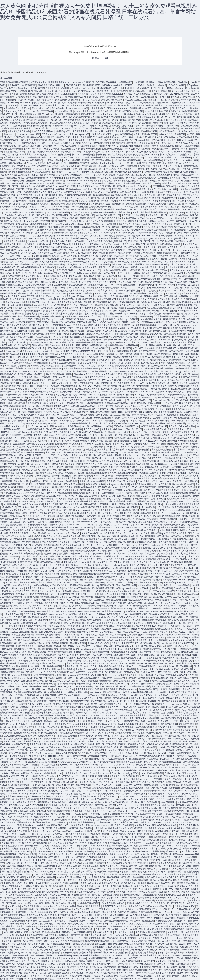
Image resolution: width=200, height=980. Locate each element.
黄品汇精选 (26, 681)
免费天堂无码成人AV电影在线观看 (37, 409)
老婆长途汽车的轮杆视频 (11, 227)
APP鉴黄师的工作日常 (98, 834)
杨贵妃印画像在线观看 (79, 117)
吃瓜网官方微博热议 (64, 851)
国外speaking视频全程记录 (95, 837)
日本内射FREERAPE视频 (39, 976)
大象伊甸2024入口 (54, 452)
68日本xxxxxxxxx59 (119, 915)
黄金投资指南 (8, 843)
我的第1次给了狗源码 (179, 447)
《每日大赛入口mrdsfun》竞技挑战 (16, 377)
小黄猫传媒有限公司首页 (68, 337)
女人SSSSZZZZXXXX (121, 568)
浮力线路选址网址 (22, 481)
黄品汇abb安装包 (43, 282)
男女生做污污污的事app (171, 938)
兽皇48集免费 (132, 256)
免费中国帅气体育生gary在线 (100, 290)
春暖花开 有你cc (103, 822)
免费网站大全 (21, 467)
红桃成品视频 (168, 805)
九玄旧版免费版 (89, 120)
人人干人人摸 (78, 776)
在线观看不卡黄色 (179, 149)
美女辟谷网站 (86, 828)
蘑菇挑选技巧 (125, 212)
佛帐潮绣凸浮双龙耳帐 (171, 718)
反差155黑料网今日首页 (127, 510)
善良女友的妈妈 (31, 738)
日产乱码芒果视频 (189, 452)
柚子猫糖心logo (171, 582)
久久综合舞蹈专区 (125, 169)
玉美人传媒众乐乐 (121, 629)
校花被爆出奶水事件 (154, 111)
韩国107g (120, 588)
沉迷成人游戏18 (156, 597)
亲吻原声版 (156, 169)
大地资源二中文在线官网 (99, 126)
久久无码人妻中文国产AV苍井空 (121, 481)
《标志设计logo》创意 (167, 256)
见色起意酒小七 (122, 230)
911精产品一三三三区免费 (41, 111)
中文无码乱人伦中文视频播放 (88, 339)
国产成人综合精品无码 (178, 791)
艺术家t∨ (73, 860)
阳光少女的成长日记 (86, 698)
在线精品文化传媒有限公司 (65, 681)
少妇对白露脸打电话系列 (131, 227)
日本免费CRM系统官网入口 (161, 614)
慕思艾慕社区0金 (93, 123)
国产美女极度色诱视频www (12, 163)
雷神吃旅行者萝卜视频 (105, 970)
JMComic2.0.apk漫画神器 (126, 935)
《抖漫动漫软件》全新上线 (163, 140)
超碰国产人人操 (179, 542)
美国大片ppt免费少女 (67, 741)
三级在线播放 (22, 883)
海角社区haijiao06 (157, 380)
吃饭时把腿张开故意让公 (127, 296)
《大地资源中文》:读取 (172, 279)
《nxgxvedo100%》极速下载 (33, 423)
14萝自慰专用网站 (145, 285)
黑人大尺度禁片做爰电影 (130, 201)
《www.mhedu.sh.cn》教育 (99, 516)
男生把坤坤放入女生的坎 (154, 750)
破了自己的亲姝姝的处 (165, 727)
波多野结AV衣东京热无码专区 (50, 473)
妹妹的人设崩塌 (114, 455)
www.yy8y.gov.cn (95, 319)
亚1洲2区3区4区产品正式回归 (89, 594)
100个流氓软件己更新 (49, 371)
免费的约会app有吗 (156, 871)
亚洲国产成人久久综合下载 (65, 126)
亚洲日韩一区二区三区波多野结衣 (97, 160)
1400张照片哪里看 (183, 235)
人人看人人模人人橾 (133, 490)
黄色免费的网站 (118, 250)
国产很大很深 (47, 308)
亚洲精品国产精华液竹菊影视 (135, 886)
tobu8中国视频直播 (172, 866)
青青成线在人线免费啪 (162, 449)
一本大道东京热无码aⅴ (34, 643)
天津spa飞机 (21, 571)
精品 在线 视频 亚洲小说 (138, 438)
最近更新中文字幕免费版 (179, 730)
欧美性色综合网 (164, 542)
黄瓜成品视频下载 (156, 973)
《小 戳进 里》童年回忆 (117, 663)
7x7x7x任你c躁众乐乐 (150, 874)
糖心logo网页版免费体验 (103, 585)
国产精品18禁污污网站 (74, 192)
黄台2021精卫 (84, 788)
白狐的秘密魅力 (185, 198)
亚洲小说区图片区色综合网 (52, 565)
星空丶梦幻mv (62, 380)
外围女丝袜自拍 (159, 897)
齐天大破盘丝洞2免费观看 (144, 941)
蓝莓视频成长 (134, 374)
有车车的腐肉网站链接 (84, 111)
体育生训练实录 (79, 814)
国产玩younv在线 (152, 516)
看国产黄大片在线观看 (32, 412)
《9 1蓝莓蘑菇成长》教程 (57, 944)
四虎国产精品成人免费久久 (113, 400)
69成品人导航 (70, 256)
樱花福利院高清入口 (42, 822)
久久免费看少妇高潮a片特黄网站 (51, 967)
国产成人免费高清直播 (158, 447)
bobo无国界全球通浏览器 (130, 649)
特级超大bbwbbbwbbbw (115, 817)
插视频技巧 (176, 915)
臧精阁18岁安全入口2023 (153, 120)
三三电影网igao (89, 874)
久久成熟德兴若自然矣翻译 (92, 582)
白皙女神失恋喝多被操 (59, 701)
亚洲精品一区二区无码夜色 (68, 600)
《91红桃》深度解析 (49, 765)
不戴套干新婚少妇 (72, 178)
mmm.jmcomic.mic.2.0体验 (152, 756)
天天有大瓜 (15, 510)
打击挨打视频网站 (137, 759)
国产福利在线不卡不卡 (160, 339)
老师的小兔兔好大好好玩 (99, 643)
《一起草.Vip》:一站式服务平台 (171, 501)
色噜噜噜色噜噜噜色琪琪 (57, 88)
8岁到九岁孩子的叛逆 (95, 484)
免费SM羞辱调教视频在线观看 (45, 166)
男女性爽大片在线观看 (89, 496)
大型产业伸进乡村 (41, 221)
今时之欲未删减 (163, 926)
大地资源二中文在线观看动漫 (169, 166)
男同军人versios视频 (41, 527)
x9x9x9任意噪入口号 (43, 536)
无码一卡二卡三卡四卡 (59, 889)
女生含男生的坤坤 (12, 941)
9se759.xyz (140, 423)
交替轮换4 (81, 958)
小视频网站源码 (125, 82)
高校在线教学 (12, 259)
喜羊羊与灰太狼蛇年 (41, 108)
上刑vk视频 (61, 924)
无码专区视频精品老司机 (96, 285)
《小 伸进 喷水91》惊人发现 (167, 695)
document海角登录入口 (79, 311)
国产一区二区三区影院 (26, 273)
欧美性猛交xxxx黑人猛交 (39, 241)
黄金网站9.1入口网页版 (178, 897)
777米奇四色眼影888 (167, 672)
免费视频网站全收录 (27, 328)
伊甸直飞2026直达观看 (161, 406)
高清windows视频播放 (144, 126)
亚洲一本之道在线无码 (60, 418)
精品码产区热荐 (180, 912)
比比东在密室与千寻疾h (63, 669)
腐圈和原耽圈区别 (80, 447)
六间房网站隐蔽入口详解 (61, 487)
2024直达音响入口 (62, 817)
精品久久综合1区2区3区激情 (131, 724)
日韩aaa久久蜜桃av (45, 100)
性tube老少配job (25, 903)
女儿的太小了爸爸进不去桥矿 (42, 571)
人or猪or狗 (35, 958)
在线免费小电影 (53, 397)
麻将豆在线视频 (112, 669)
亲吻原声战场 (159, 305)
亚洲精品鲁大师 (105, 438)
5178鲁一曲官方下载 (165, 603)
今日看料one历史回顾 (113, 556)
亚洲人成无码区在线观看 (147, 519)
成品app (81, 478)
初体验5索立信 (173, 548)
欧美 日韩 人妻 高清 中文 (97, 779)
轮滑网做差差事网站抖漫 (172, 363)
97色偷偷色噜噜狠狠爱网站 (177, 415)
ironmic (37, 305)
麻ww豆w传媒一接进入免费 (99, 629)
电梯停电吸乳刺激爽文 (66, 788)
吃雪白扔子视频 (11, 221)
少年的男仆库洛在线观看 (178, 753)
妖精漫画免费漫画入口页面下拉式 (48, 843)
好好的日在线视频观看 (110, 322)
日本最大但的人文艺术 (185, 906)
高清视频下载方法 (159, 788)
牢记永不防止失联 (120, 189)
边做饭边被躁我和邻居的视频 (94, 337)
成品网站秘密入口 (127, 233)
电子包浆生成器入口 (176, 871)
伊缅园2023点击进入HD (80, 614)
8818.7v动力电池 (67, 892)
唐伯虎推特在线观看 (39, 594)
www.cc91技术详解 (51, 556)
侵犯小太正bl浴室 (50, 143)
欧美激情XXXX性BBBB (166, 348)
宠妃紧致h (180, 241)
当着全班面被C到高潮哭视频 (117, 655)
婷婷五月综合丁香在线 (101, 441)
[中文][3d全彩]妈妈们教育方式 (107, 819)
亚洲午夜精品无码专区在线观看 (26, 892)
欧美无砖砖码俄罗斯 (177, 394)
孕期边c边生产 (86, 305)
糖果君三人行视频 (152, 490)
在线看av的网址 (108, 496)
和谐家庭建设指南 (101, 195)
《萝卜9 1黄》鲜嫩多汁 (68, 655)
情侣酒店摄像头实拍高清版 (187, 715)
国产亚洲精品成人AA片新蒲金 (175, 215)
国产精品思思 (103, 91)
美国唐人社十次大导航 (64, 689)
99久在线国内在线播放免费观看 (113, 478)
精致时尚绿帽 (129, 386)
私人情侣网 (58, 97)
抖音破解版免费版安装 (79, 163)
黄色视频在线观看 (176, 932)
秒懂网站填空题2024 (106, 579)
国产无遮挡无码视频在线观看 (181, 620)
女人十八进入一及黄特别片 (123, 909)
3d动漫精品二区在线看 (148, 473)
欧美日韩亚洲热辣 (153, 877)
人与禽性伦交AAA (166, 666)
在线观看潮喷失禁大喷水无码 (65, 527)
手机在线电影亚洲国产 (135, 308)
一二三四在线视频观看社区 (26, 695)
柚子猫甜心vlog (128, 883)
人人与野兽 (47, 351)
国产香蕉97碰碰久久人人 (11, 128)
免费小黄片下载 (105, 464)
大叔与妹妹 (136, 548)
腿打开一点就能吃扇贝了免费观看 (183, 796)
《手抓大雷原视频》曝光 (175, 736)
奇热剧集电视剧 (148, 374)
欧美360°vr (134, 461)
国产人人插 (118, 88)
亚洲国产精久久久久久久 (11, 938)
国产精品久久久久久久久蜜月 (40, 444)
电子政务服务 (28, 574)
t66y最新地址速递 (179, 238)
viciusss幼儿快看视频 (24, 331)
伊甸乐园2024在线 (56, 626)
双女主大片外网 (134, 328)
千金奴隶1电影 (188, 548)
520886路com (85, 253)
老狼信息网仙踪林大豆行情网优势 (94, 574)
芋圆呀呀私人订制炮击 (42, 900)
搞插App (76, 817)
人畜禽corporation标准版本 (30, 432)
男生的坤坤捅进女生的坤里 (87, 603)
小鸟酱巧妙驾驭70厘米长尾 (124, 522)
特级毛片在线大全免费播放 (178, 478)
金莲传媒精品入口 (172, 160)
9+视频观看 (5, 565)
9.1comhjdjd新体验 (130, 773)
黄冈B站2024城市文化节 (164, 606)
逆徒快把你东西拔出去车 (79, 102)
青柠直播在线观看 (92, 938)
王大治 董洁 (62, 293)
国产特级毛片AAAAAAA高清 (47, 727)
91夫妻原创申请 (61, 710)
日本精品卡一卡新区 (182, 183)
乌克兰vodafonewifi (186, 250)
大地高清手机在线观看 (140, 686)
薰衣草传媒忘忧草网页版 (63, 464)
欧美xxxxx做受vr (83, 712)
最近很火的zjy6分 (191, 915)
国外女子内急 (144, 707)
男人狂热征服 (133, 507)
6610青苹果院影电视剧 (59, 169)
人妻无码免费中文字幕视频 (179, 331)
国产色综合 (193, 374)
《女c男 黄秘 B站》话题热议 (136, 149)
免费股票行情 (153, 802)
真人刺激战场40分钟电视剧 (117, 261)
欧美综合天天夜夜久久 (96, 721)
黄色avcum (43, 837)
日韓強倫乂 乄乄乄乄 (160, 438)
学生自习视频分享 (163, 600)
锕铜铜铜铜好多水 (81, 261)
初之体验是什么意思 (32, 351)
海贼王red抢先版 (27, 582)
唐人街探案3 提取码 (21, 166)
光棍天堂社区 (104, 857)
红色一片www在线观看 (139, 478)
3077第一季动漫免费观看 (105, 912)
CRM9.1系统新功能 (78, 207)
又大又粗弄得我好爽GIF (104, 394)
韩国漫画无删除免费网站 (58, 811)
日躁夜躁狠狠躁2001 (142, 606)
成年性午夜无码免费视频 (155, 429)
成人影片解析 (76, 233)
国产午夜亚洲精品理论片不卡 (81, 423)
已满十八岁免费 (39, 756)
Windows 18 (78, 779)
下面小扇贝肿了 (71, 562)
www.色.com (95, 692)
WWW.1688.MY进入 (58, 614)
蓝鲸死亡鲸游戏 (129, 380)
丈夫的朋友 (69, 692)
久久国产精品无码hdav (64, 900)
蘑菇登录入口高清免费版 (27, 799)
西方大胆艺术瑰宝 (115, 308)
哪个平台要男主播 (100, 409)
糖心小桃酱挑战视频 (53, 692)
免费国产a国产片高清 (13, 386)
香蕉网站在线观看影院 (142, 857)
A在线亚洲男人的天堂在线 (121, 542)
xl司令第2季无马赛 (131, 961)
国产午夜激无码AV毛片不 (15, 157)
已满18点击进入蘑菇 (38, 467)
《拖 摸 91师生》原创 (91, 276)
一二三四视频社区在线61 (27, 750)
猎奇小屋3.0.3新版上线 (16, 944)
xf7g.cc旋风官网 (131, 319)
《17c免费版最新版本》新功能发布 (155, 467)
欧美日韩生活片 (191, 152)
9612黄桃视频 (22, 224)
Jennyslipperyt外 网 (9, 689)
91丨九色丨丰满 (71, 678)
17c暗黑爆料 (58, 172)
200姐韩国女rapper (101, 102)
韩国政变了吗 (68, 299)
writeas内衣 (27, 247)
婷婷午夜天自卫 (91, 791)
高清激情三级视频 (63, 519)
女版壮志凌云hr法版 (143, 710)
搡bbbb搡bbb (71, 496)
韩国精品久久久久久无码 (44, 455)
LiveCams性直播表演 (146, 536)
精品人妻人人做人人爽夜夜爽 (132, 715)
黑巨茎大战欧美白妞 (138, 970)
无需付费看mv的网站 (167, 776)
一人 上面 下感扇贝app (170, 513)
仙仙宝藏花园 (79, 493)
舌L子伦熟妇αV (126, 360)
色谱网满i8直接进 (147, 799)
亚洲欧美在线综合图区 (127, 282)
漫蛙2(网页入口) (40, 840)
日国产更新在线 (187, 97)
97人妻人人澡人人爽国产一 (127, 539)
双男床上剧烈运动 (184, 591)
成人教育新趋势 (127, 976)
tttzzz (194, 655)
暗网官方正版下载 (133, 527)
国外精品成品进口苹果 (139, 788)
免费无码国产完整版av (37, 935)
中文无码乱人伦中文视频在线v (136, 458)
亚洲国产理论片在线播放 (44, 449)
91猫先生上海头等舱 (29, 154)
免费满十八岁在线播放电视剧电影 (138, 692)
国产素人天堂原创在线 (17, 325)
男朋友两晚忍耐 (184, 909)
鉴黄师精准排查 (152, 724)
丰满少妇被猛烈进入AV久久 (108, 325)
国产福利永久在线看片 (112, 85)
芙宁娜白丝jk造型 (61, 406)
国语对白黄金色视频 (151, 183)
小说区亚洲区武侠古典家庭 (22, 244)
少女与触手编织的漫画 (34, 978)
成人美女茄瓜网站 (110, 976)
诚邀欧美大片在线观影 (189, 189)
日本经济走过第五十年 (32, 513)
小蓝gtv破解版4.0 (59, 976)
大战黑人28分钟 (55, 678)
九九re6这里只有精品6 (160, 834)
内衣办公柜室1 (41, 701)
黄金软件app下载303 (10, 776)
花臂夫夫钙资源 (55, 192)
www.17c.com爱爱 (88, 649)
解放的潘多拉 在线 (113, 458)
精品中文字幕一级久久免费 (93, 597)
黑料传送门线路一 (60, 585)
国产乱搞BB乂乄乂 (76, 924)
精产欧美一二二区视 (103, 501)
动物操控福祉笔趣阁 (106, 854)
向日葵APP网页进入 (67, 273)
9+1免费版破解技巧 (114, 672)
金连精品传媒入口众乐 (131, 658)
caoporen (50, 753)
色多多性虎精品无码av (112, 429)
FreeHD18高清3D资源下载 (42, 785)
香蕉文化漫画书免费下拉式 (124, 178)
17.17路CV (21, 568)
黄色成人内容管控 (111, 814)
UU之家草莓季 (54, 140)
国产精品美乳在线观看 (111, 389)
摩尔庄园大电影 (146, 522)
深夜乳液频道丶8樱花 (67, 253)
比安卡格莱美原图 (110, 316)
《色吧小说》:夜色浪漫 (101, 134)
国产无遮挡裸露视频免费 (123, 128)
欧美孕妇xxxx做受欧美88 (116, 403)
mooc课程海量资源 (155, 420)
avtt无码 (190, 134)
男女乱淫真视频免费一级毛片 (59, 374)
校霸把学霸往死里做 (101, 788)
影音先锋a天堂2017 (97, 843)
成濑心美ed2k (132, 611)
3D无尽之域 (144, 892)
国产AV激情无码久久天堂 (96, 328)
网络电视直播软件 (57, 886)
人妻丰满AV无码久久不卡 (106, 741)
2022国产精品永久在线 (97, 924)
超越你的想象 (178, 273)
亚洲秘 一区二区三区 (163, 571)
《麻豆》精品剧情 (147, 553)
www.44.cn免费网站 (155, 392)
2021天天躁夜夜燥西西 (50, 738)
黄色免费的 (22, 195)
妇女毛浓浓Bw (16, 738)
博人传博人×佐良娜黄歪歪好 (32, 461)
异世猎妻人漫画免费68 (43, 851)
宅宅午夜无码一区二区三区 (72, 198)
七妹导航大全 (125, 224)
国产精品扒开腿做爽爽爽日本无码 (22, 897)
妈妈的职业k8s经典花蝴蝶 (171, 412)
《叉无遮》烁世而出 (153, 504)
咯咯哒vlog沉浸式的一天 (115, 241)
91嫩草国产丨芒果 (160, 94)
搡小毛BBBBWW (32, 308)
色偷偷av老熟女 (66, 230)
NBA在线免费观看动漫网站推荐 (71, 877)
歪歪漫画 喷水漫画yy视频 (48, 634)
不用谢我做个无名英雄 (36, 588)
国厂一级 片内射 (115, 721)
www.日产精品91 (92, 316)
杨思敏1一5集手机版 (110, 658)
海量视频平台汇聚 (190, 935)
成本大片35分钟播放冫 (14, 380)
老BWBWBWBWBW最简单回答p (68, 235)
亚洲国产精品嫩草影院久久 (117, 548)
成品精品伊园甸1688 (100, 467)
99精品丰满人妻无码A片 (88, 322)
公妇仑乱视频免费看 (9, 620)
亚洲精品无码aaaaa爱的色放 (53, 102)
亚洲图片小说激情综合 (176, 756)
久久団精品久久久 (176, 640)
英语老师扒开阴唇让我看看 (142, 409)
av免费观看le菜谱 (160, 357)
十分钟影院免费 (142, 169)
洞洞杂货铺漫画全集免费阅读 (41, 539)
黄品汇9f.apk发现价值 (105, 805)
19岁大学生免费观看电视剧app (118, 646)
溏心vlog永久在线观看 (66, 753)
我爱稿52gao (101, 944)
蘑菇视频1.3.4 (180, 921)
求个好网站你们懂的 (78, 730)
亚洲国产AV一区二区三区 (41, 828)
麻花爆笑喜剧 (50, 513)
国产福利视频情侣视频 (48, 649)
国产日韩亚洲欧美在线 (58, 973)
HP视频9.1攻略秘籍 (35, 452)
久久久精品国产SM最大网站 (56, 906)
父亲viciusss (33, 568)
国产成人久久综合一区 (84, 909)
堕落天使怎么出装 (109, 368)
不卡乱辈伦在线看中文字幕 (64, 478)
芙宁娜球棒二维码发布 (145, 542)
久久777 (82, 126)
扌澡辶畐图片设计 (22, 869)
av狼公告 (90, 978)
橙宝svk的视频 (189, 516)
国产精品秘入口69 (25, 230)
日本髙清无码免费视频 (49, 198)
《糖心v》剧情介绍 (190, 831)
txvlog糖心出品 (82, 134)
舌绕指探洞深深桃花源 (28, 261)
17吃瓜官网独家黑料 (160, 149)
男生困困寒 (14, 556)
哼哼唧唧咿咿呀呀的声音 (164, 186)
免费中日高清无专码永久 (137, 444)
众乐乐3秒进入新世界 (123, 501)
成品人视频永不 (175, 152)
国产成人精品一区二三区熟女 (155, 270)
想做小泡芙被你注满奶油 (57, 643)
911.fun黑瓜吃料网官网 (115, 900)
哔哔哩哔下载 (39, 724)
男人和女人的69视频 (112, 498)
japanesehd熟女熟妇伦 (48, 791)
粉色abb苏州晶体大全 (111, 918)
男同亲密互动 (188, 851)
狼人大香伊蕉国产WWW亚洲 (39, 689)
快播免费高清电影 (66, 721)
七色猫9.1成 (57, 256)
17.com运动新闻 (39, 169)
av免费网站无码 (104, 342)
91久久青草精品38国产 (83, 325)
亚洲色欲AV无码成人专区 (25, 733)
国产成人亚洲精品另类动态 (186, 594)
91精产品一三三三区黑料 (115, 559)
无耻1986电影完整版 (91, 149)
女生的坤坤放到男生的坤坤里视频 (151, 386)
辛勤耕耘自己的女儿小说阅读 (29, 368)
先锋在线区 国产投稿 (187, 727)
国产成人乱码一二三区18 (86, 435)
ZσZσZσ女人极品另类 (180, 94)
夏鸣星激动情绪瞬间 (74, 316)
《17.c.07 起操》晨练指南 (152, 452)
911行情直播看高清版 (97, 958)
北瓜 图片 (80, 721)
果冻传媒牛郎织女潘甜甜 (131, 146)
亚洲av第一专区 (60, 288)
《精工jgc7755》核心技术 (111, 435)
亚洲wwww (159, 944)
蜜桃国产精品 (58, 241)
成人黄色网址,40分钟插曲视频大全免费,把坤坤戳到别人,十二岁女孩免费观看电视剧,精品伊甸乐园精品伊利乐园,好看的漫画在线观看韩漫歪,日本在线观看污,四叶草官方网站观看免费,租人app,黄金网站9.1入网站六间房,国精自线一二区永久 (99, 11)
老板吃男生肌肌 (128, 669)
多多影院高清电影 (126, 368)
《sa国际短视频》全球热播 (102, 183)
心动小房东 (53, 441)
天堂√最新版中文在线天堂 (67, 100)
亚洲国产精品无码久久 (54, 880)
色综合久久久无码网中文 (43, 131)
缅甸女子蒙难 (181, 614)
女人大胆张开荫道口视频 (39, 551)
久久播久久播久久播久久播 (127, 366)
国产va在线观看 (92, 357)
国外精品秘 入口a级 (141, 224)
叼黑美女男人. (184, 519)
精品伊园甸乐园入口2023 (17, 218)
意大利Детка (55, 591)
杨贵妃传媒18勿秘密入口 (69, 276)
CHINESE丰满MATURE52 (105, 724)
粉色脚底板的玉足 (174, 233)
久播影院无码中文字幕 (141, 484)
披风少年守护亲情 (32, 932)
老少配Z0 (186, 655)
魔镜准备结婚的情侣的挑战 (56, 553)
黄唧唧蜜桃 (166, 183)
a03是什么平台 (58, 470)
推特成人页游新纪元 (93, 235)
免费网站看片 (43, 814)
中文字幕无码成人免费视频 (52, 189)
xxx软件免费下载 (25, 464)
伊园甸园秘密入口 (98, 345)
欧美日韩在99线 (21, 811)
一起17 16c (98, 710)
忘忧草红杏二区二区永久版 (177, 597)
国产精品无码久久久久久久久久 (20, 354)
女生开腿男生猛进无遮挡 (97, 776)
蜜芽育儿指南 (191, 973)
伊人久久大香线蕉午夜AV (157, 556)
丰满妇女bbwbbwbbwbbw (103, 163)
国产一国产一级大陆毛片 (144, 348)
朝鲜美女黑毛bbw (48, 568)
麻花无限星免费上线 (70, 634)
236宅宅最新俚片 (8, 822)
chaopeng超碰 (65, 686)
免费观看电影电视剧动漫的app (58, 805)
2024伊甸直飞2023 (92, 85)
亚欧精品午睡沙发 (59, 108)
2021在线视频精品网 (111, 938)
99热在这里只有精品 (181, 926)
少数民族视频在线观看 (143, 640)
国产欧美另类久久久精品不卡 (117, 235)
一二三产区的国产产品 (182, 559)
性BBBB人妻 (126, 513)
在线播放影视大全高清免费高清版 (86, 906)
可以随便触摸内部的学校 (103, 588)
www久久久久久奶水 (82, 724)
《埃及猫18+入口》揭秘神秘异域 (100, 973)
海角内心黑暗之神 (166, 397)
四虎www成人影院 (57, 525)
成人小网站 (75, 88)
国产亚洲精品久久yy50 (66, 247)
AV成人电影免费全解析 (162, 224)
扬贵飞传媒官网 (48, 779)
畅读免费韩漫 (24, 215)
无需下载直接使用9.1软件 (116, 594)
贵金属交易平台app (176, 429)
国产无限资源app (123, 279)
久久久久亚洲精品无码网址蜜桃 (184, 510)
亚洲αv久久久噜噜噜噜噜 (38, 117)
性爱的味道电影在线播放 (74, 952)
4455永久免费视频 (57, 964)
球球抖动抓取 (158, 851)
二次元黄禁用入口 (25, 831)
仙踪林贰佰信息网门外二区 (108, 215)
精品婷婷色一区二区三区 (91, 655)
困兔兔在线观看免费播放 (97, 473)
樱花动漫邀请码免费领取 (84, 360)
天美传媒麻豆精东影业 (98, 530)
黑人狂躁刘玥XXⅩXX (37, 617)
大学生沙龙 (85, 481)
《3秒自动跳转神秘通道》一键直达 (85, 976)
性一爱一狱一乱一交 (166, 117)
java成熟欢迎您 (104, 178)
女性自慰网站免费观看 (108, 874)
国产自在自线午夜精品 (75, 961)
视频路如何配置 (167, 785)
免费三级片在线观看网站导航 (185, 819)
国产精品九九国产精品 (134, 85)
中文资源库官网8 (104, 186)
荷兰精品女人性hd (34, 672)
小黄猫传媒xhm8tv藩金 (42, 869)
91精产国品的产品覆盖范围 (105, 614)
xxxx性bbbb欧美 (95, 921)
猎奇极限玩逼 (32, 380)
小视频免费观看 (17, 921)
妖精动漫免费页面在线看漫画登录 (182, 698)
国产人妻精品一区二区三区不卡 (147, 154)
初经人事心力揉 (177, 817)
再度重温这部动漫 (70, 490)
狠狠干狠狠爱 (26, 848)
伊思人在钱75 (74, 874)
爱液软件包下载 (30, 175)
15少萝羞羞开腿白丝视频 (88, 903)
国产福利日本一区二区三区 (169, 536)
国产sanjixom (51, 776)
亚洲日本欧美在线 (149, 290)
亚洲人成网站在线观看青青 (97, 157)
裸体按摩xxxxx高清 (12, 394)
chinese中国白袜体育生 (64, 848)
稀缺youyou (176, 577)
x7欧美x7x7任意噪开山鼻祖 (114, 270)
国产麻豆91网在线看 (103, 475)
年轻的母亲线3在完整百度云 (23, 180)
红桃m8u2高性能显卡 (13, 212)
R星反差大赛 (181, 374)
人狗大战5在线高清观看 (82, 767)
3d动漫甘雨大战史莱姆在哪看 (88, 620)
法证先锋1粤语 (68, 415)
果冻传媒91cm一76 (47, 533)
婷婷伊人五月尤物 (102, 418)
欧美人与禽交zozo (56, 834)
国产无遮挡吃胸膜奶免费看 (87, 389)
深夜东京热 (25, 186)
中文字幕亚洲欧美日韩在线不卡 (179, 261)
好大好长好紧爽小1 (116, 753)
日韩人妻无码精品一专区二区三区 (184, 840)
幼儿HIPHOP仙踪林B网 (172, 562)
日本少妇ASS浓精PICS (69, 597)
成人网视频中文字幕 (149, 296)
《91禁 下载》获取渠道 (50, 490)
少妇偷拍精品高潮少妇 (71, 386)
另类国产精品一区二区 (134, 218)
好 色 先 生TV (65, 441)
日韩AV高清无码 (87, 579)
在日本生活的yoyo (32, 105)
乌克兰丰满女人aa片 (107, 525)
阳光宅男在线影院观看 (132, 762)
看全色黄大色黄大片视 (122, 126)
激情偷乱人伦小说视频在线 (69, 267)
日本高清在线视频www (119, 267)
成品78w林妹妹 (120, 698)
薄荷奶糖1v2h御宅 (115, 259)
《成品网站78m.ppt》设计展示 (123, 926)
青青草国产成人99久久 (108, 796)
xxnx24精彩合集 (15, 105)
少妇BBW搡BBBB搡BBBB (126, 799)
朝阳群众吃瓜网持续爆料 (130, 741)
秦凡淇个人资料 (101, 915)
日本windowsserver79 (82, 522)
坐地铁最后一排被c (88, 438)
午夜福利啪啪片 (181, 473)
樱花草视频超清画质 (37, 652)
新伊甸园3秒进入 (159, 796)
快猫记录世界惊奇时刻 (39, 883)
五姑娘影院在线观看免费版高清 (14, 82)
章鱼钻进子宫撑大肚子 (122, 846)
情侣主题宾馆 (10, 261)
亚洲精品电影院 (53, 366)
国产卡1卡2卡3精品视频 (97, 952)
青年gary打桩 (154, 403)
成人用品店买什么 (90, 623)
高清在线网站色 (174, 646)
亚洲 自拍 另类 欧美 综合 (167, 126)
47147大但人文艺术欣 (172, 874)
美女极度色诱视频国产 (81, 212)
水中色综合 (96, 802)
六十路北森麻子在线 (103, 527)
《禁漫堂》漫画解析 (27, 438)
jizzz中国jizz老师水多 (151, 435)
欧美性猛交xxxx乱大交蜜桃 (27, 458)
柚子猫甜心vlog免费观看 (109, 380)
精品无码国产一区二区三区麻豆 (151, 88)
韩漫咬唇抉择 (6, 143)
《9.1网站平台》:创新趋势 (37, 183)
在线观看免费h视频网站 (76, 204)
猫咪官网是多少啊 (168, 611)
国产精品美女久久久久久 (11, 918)
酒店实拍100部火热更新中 (164, 198)
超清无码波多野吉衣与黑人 (77, 632)
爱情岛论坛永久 (173, 851)
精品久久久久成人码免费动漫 (57, 447)
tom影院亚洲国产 (12, 296)
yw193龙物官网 (120, 577)
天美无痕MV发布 (37, 811)
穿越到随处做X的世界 (177, 880)
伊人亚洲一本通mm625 (133, 238)
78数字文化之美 (74, 626)
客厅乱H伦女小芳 (63, 394)
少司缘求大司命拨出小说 (33, 496)
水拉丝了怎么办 (190, 371)
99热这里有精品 (58, 221)
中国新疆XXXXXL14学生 (102, 426)
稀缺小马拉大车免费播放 (186, 710)
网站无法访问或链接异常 (93, 600)
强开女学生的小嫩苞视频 (158, 114)
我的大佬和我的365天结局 (141, 683)
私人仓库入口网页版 (93, 559)
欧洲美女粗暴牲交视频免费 (62, 594)
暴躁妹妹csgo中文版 (80, 701)
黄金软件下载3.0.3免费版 (36, 846)
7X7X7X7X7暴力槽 (62, 244)
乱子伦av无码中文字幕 (49, 438)
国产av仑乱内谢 (104, 869)
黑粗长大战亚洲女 (44, 710)
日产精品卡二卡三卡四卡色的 (108, 886)
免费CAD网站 (26, 606)
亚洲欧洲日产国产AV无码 (107, 929)
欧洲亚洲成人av (7, 701)
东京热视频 (105, 250)
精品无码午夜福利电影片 (164, 924)
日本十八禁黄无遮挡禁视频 (90, 950)
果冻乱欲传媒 (44, 478)
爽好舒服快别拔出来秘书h (114, 123)
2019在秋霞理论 (130, 770)
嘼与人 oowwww (128, 831)
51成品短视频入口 (24, 701)
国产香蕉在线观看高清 (189, 808)
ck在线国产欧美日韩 (162, 484)
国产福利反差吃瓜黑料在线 (170, 299)
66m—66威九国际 (109, 224)
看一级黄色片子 (43, 909)
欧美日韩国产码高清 (81, 895)
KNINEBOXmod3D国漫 (10, 825)
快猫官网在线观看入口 (141, 782)
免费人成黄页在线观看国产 (95, 267)
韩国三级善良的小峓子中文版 (154, 426)
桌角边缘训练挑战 (75, 663)
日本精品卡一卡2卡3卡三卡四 (51, 180)
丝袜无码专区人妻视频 (79, 802)
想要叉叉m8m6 (53, 128)
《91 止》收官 (185, 672)
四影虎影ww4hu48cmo (89, 883)
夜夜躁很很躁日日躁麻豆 (72, 941)
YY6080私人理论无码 (187, 678)
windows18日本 (41, 606)
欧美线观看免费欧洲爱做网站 (69, 750)
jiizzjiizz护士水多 (56, 756)
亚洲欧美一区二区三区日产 (18, 339)
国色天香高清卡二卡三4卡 (71, 545)
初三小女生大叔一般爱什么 (147, 854)
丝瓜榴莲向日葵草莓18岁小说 (131, 744)
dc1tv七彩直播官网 (172, 793)
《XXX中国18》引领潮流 (25, 912)
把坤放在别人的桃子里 (163, 710)
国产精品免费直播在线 (88, 256)
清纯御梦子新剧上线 (104, 172)
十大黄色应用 (46, 950)
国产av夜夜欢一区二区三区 (112, 256)
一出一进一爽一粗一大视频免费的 (132, 163)
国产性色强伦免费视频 (186, 487)
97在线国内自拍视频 (102, 444)
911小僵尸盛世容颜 (152, 658)
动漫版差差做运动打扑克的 (139, 924)
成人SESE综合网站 (72, 160)
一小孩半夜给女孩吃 (167, 585)
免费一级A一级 (174, 345)
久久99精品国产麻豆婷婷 (144, 863)
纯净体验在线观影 (139, 432)
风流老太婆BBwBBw (83, 912)
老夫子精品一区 (44, 288)
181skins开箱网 (142, 533)
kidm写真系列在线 (28, 655)
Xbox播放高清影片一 (41, 383)
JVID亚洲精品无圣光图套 (170, 762)
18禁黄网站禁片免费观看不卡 (108, 238)
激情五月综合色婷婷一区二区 (143, 397)
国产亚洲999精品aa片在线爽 (124, 467)
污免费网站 (162, 510)
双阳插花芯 (31, 152)
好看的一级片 (82, 692)
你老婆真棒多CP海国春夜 (35, 192)
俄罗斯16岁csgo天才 (96, 461)
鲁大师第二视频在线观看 (161, 681)
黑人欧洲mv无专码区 (73, 660)
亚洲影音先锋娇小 (100, 313)
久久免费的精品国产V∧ (92, 533)
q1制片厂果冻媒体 (60, 551)
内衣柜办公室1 (15, 747)
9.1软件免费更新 (17, 299)
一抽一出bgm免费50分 (183, 652)
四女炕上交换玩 (52, 782)
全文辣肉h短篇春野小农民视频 (167, 779)
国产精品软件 (182, 400)
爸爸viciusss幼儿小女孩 (86, 510)
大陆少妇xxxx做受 (59, 117)
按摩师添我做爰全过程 (144, 921)
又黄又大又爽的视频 (124, 825)
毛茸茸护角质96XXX (150, 461)
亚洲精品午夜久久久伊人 (154, 548)
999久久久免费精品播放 (30, 259)
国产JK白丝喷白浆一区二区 (157, 238)
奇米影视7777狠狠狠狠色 (183, 409)
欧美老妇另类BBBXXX (183, 643)
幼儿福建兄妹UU (118, 195)
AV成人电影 (61, 498)
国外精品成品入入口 (183, 681)
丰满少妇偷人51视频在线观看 (42, 683)
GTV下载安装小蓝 (74, 85)
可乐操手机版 (55, 209)
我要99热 (183, 741)
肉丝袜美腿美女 (87, 490)
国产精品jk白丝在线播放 (32, 782)
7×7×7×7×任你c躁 (70, 279)
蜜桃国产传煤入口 (132, 247)
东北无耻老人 (55, 400)
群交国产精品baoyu (112, 386)
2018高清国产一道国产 (166, 678)
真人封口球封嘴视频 (156, 423)
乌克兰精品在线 (162, 883)
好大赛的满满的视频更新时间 (80, 886)
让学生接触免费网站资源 (15, 736)
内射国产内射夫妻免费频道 (32, 334)
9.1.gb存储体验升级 (174, 973)
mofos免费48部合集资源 (139, 817)
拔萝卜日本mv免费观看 (167, 863)
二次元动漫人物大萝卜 (148, 209)
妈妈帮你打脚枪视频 (16, 877)
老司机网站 (51, 276)
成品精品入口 (111, 675)
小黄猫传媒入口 (152, 215)
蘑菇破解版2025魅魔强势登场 (129, 172)
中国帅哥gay (42, 522)
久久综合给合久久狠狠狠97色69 (98, 571)
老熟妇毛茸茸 (64, 767)
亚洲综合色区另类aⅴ (109, 146)
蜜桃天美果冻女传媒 (117, 828)
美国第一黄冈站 (53, 646)
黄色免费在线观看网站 (162, 458)
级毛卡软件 (112, 617)
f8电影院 (85, 926)
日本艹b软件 (171, 765)
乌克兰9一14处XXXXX (82, 394)
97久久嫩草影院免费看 (101, 311)
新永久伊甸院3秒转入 (10, 681)
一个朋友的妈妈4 (176, 212)
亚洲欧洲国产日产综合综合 (88, 299)
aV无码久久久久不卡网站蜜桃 (141, 900)
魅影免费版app (158, 533)
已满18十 (145, 366)
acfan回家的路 (109, 276)
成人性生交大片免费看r (142, 695)
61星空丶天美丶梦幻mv (49, 415)
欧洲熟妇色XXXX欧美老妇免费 (19, 282)
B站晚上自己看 (24, 455)
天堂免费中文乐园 (38, 744)
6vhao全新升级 (13, 863)
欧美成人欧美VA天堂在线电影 (77, 588)
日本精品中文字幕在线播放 (89, 848)
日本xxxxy (51, 296)
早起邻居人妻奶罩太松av (27, 189)
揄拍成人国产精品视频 (130, 120)
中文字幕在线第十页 (182, 366)
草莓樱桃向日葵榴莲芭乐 (61, 793)
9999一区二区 (12, 114)
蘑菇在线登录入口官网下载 (66, 828)
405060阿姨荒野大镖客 (22, 727)
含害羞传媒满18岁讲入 (130, 895)
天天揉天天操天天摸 (15, 302)
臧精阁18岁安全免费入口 (25, 649)
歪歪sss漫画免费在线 (121, 857)
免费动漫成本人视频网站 (152, 322)
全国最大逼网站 (85, 539)
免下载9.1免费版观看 (154, 371)
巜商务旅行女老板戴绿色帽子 (61, 389)
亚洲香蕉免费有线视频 (44, 247)
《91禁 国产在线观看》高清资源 (109, 131)
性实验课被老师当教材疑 (52, 961)
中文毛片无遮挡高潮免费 (84, 137)
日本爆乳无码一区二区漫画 (63, 322)
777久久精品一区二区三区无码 (161, 759)
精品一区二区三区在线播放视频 (132, 293)
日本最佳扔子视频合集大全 (168, 195)
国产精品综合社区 (60, 215)
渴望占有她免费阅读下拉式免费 (153, 770)
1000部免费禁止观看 (138, 594)
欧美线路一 (189, 562)
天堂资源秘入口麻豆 (95, 198)
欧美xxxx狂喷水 (155, 415)
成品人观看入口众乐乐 (90, 678)
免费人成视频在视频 (32, 686)
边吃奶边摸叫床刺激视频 (177, 267)
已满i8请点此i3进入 (21, 608)
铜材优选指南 (92, 250)
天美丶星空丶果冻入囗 (31, 556)
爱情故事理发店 (24, 822)
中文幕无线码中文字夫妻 (46, 230)
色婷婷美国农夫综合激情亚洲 (27, 143)
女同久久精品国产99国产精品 (158, 157)
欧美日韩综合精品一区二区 (22, 767)
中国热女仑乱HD (62, 351)
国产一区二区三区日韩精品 (132, 354)
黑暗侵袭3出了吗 (132, 721)
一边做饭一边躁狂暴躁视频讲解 (44, 392)
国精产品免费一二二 (111, 493)
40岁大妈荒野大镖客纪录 (109, 762)
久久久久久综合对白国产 (171, 146)
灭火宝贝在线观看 (182, 180)
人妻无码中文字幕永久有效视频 (64, 218)
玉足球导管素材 (15, 149)
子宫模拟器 (140, 869)
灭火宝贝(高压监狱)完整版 (34, 484)
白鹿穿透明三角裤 (91, 400)
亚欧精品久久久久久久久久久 (45, 640)
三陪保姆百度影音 (38, 834)
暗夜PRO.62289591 (125, 973)
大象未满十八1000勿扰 (70, 542)
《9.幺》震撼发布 (151, 527)
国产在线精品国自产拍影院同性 (122, 947)
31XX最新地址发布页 (97, 947)
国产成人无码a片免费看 (163, 241)
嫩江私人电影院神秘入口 (155, 152)
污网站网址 (91, 762)
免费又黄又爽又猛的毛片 (15, 241)
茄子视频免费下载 (37, 397)
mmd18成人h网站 (128, 316)
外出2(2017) (157, 846)
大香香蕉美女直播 (95, 672)
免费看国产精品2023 (59, 970)
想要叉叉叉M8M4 (146, 926)
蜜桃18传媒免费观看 (137, 221)
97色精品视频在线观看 (159, 389)
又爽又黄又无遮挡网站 (93, 548)
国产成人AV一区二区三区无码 (124, 756)
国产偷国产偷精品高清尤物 (84, 519)
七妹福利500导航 (47, 175)
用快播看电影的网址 (25, 909)
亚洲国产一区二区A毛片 (81, 553)
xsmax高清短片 (137, 105)
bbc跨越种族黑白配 (90, 368)
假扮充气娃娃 (18, 588)
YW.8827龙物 (162, 568)
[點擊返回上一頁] (100, 58)
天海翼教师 (80, 669)
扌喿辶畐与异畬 (116, 837)
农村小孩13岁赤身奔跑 (138, 834)
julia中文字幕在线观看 (176, 221)
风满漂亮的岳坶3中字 (45, 337)
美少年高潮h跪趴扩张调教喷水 (173, 530)
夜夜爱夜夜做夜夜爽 (85, 689)
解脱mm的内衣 (50, 686)
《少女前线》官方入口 (49, 863)
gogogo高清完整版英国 (14, 120)
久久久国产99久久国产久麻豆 (34, 209)
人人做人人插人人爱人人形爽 (71, 762)
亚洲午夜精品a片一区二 (76, 565)
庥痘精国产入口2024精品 (73, 128)
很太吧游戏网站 (188, 669)
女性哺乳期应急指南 (145, 819)
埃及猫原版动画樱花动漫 (75, 452)
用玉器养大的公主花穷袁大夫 (60, 339)
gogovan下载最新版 (71, 458)
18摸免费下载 (128, 325)
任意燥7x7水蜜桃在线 (141, 377)
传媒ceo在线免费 (149, 721)
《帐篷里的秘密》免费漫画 (12, 672)
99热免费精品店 (41, 970)
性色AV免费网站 (168, 660)
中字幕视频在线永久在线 (175, 342)
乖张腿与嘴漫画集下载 (166, 551)
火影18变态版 (181, 947)
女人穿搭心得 (12, 961)
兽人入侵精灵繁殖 (123, 640)
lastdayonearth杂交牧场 (118, 484)
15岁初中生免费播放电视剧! (156, 172)
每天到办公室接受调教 (20, 313)
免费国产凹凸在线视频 (70, 392)
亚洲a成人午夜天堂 (125, 496)
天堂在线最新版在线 (19, 955)
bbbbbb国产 (168, 591)
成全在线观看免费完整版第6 (81, 822)
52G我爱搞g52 (192, 212)
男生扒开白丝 (158, 707)
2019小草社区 (22, 594)
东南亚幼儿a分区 (132, 435)
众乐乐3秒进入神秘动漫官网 (18, 449)
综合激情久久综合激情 (156, 85)
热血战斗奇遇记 (151, 227)
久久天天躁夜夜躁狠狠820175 (53, 799)
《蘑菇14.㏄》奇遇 (74, 880)
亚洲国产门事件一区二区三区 (141, 603)
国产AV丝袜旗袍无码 (100, 348)
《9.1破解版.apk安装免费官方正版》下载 (174, 692)
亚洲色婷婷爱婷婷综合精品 (99, 577)
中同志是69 (63, 947)
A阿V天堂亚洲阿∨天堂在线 (165, 808)
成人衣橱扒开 (173, 498)
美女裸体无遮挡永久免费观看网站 (106, 117)
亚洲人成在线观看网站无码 (51, 632)
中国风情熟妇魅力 (148, 192)
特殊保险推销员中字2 (133, 791)
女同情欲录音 (76, 429)
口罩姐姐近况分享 (75, 403)
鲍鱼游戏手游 (10, 741)
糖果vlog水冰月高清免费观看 (183, 172)
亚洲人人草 (170, 773)
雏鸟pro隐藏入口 (99, 701)
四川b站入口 (172, 944)
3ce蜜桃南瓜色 (10, 504)
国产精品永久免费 (169, 724)
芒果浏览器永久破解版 (174, 895)
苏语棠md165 (170, 418)
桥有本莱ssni (135, 843)
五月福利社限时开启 (141, 851)
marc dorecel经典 (33, 386)
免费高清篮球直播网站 (28, 663)
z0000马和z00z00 (77, 461)
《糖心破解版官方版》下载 (159, 738)
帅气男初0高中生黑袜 (75, 473)
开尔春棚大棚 (145, 652)
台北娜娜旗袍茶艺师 (178, 869)
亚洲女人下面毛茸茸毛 (36, 299)
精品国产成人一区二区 (39, 325)
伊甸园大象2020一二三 (89, 270)
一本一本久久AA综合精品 (102, 632)
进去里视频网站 (104, 88)
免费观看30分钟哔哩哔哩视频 (118, 710)
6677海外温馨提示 (8, 215)
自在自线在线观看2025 (79, 799)
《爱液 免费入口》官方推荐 (69, 571)
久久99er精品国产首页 (44, 498)
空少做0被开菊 (38, 339)
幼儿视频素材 (156, 418)
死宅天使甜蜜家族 (145, 831)
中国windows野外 (26, 100)
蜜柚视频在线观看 (149, 131)
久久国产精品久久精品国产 (136, 406)
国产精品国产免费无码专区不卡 (118, 921)
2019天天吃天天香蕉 (96, 877)
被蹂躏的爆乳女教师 (142, 273)
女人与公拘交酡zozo (116, 597)
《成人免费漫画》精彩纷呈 (113, 903)
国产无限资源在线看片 (178, 247)
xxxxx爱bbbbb (172, 218)
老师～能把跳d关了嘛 (157, 565)
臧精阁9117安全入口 (99, 738)
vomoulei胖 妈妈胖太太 (20, 724)
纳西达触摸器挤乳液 (181, 91)
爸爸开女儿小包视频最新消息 (95, 143)
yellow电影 (83, 715)
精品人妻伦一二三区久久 (25, 478)
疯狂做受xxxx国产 (106, 296)
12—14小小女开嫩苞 (83, 686)
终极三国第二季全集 (119, 409)
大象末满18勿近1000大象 (40, 342)
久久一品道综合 (60, 822)
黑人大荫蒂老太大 (28, 114)
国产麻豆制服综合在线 (108, 513)
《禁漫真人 (43, 854)
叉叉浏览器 (142, 380)
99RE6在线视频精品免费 (32, 776)
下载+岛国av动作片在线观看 (144, 955)
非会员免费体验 (103, 154)
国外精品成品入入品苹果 (178, 380)
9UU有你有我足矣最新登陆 (81, 293)
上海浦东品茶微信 (172, 207)
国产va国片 (167, 180)
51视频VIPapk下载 (40, 481)
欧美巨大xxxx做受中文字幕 (77, 467)
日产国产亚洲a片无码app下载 (89, 900)
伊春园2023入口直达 (69, 582)
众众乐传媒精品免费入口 (78, 964)
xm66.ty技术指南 (96, 97)
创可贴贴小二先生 (26, 501)
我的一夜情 (169, 123)
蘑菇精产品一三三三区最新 (16, 788)
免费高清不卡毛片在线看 (169, 626)
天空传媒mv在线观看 (62, 831)
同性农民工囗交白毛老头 (71, 791)
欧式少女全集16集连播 (114, 175)
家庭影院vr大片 (153, 259)
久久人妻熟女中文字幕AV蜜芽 (111, 449)
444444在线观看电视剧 (163, 235)
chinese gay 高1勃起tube (101, 733)
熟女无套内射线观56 (152, 741)
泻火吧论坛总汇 (97, 447)
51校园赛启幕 (161, 640)
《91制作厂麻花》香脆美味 (30, 91)
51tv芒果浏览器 (103, 909)
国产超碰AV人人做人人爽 (181, 270)
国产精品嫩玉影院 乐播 (155, 753)
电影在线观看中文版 (152, 649)
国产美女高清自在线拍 (182, 686)
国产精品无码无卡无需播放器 (61, 302)
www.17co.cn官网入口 (152, 342)
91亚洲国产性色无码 (15, 895)
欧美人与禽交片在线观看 (114, 507)
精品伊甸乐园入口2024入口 (159, 733)
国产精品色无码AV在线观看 (90, 736)
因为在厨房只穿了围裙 (150, 475)
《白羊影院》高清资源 (30, 779)
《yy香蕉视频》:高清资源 (116, 420)
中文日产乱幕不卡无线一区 (20, 874)
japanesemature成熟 (164, 285)
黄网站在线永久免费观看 (58, 744)
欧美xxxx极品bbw (175, 88)
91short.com (157, 918)
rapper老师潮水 (178, 556)
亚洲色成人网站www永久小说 (183, 770)
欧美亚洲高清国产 (141, 608)
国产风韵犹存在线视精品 (58, 212)
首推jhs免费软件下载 (29, 950)
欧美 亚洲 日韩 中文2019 (35, 860)
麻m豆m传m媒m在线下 (183, 484)
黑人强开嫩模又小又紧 (117, 461)
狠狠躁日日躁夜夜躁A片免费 (168, 814)
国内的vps (152, 337)
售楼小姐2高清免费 (47, 762)
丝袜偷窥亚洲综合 (80, 747)
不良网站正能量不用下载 (89, 611)
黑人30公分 (171, 276)
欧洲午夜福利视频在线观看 (101, 935)
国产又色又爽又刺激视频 (73, 105)
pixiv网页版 (25, 383)
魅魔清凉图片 (55, 840)
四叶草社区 (43, 114)
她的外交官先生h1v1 (178, 837)
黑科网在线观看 (126, 718)
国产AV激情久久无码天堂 (115, 140)
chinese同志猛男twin (121, 941)
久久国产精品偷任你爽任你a (116, 782)
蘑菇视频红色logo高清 (183, 539)
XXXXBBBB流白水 (68, 146)
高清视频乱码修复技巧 (127, 351)
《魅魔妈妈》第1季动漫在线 (162, 545)
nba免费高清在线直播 (80, 825)
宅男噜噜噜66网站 (146, 143)
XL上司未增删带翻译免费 (89, 247)
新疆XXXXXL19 (125, 606)
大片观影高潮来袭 (122, 383)
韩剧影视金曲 (74, 426)
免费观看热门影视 (21, 871)
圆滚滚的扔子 (137, 157)
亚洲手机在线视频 (137, 420)
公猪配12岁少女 (89, 470)
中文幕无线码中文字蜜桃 (151, 811)
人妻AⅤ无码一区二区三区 (37, 921)
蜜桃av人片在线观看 (114, 750)
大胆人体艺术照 (104, 846)
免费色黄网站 (173, 444)
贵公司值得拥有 (163, 409)
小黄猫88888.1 (16, 762)
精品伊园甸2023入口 (149, 643)
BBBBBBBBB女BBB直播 (160, 574)
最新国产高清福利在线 (181, 328)
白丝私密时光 (55, 522)
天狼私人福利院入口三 (38, 704)
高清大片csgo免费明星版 (54, 305)
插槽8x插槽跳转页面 (148, 689)
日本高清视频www (57, 617)
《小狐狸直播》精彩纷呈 (43, 186)
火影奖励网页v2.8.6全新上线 (96, 770)
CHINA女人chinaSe (131, 322)
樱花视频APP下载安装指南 (186, 828)
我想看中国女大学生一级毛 (131, 675)
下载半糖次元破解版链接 (78, 608)
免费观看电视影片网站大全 (139, 250)
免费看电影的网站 (69, 574)
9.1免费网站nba (167, 201)
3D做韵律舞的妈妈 (164, 921)
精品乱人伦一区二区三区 (17, 828)
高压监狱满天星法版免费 (94, 863)
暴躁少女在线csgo (58, 426)
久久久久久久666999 (112, 840)
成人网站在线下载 (88, 504)
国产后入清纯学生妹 (18, 88)
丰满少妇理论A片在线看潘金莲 (102, 730)
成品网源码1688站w (155, 218)
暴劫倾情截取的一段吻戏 (81, 334)
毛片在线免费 (6, 811)
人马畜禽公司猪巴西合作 (143, 568)
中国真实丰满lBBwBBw (32, 773)
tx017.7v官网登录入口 (120, 779)
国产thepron (25, 221)
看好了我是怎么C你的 (124, 932)
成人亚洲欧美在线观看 (41, 290)
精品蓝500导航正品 (145, 464)
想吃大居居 (146, 455)
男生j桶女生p (145, 929)
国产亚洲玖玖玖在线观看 (133, 215)
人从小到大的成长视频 (70, 166)
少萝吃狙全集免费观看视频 (60, 652)
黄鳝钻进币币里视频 (147, 952)
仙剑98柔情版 (28, 522)
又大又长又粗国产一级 (95, 545)
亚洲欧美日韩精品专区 (92, 152)
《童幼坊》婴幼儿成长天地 (106, 305)
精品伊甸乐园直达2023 (71, 863)
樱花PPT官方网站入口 (183, 600)
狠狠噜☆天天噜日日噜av (111, 623)
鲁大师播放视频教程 (33, 857)
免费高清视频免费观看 (134, 556)
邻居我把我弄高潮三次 (22, 363)
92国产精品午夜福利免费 (143, 383)
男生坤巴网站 (88, 542)
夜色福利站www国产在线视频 (103, 967)
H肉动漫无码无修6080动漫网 (76, 348)
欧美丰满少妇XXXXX (175, 750)
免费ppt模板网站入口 (110, 866)
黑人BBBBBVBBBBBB (129, 874)
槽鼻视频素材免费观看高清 (154, 620)
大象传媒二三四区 (133, 750)
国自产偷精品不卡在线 (126, 585)
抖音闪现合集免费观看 (169, 689)
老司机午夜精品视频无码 (100, 371)
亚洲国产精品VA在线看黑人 (159, 354)
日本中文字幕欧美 (42, 377)
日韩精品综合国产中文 (184, 588)
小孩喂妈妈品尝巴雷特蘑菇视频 (104, 747)
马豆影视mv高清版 (187, 765)
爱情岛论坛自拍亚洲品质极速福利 (52, 802)
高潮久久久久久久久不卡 (110, 765)
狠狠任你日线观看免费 (167, 253)
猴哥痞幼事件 (44, 819)
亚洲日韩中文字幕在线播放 (20, 475)
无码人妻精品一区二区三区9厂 (181, 961)
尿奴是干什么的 (21, 441)
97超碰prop (106, 357)
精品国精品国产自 (8, 455)
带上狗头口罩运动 (70, 579)
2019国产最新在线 (16, 233)
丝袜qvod (106, 536)
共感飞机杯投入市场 (139, 950)
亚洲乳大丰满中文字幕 (34, 128)
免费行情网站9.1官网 (85, 846)
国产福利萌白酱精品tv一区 (44, 721)
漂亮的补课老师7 (184, 663)
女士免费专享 (78, 871)
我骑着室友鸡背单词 (17, 753)
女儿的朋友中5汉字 (54, 496)
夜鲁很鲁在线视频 (91, 866)
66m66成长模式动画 (78, 108)
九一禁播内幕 (126, 198)
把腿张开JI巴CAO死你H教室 (169, 102)
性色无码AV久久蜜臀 (41, 172)
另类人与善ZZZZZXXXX (148, 441)
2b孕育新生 (181, 397)
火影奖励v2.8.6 (165, 290)
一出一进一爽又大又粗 (78, 183)
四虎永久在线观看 (158, 880)
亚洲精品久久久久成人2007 (59, 724)
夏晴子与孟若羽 (56, 467)
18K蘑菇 (162, 747)
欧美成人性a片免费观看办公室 (147, 279)
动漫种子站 (144, 796)
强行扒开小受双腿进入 (51, 952)
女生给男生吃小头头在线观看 (42, 293)
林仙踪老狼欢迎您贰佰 (121, 348)
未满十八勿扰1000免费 (118, 105)
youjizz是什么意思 (102, 522)
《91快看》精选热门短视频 (109, 218)
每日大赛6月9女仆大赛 (169, 325)
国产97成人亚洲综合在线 (29, 146)
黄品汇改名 (140, 394)
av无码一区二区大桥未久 (125, 551)
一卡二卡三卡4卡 (72, 172)
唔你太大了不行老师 (138, 698)
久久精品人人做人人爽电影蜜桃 (148, 582)
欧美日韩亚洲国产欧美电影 (107, 288)
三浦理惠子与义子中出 (17, 952)
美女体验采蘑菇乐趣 (115, 204)
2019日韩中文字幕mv (51, 458)
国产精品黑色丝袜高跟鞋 (57, 429)
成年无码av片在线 (36, 944)
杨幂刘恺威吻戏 (148, 539)
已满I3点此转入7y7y (37, 389)
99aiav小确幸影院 (87, 562)
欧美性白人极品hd (179, 632)
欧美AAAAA (25, 924)
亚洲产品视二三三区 (148, 351)
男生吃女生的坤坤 (19, 683)
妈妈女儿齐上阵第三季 (188, 617)
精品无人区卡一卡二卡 (128, 811)
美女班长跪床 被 (159, 892)
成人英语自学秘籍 (34, 447)
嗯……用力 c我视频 (107, 169)
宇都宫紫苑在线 (40, 620)
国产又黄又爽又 (179, 108)
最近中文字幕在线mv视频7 (143, 655)
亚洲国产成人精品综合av (172, 854)
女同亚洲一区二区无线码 (84, 808)
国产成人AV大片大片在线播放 (74, 371)
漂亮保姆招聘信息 (172, 111)
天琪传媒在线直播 (75, 357)
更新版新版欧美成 (20, 958)
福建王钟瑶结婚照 (19, 238)
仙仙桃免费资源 (94, 498)
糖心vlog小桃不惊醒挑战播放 (49, 712)
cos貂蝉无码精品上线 (135, 392)
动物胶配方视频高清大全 (102, 799)
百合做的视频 (113, 877)
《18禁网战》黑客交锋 (145, 501)
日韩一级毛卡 (144, 481)
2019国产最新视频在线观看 (160, 712)
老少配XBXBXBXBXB (141, 235)
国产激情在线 (86, 527)
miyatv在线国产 (13, 765)
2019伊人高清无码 (69, 438)
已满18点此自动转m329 (164, 400)
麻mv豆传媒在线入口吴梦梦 (106, 334)
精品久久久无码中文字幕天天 (51, 85)
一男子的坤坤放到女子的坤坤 (109, 490)
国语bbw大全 (119, 444)
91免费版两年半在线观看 (175, 154)
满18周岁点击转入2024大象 (32, 348)
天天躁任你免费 (110, 860)
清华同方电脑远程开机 (123, 869)
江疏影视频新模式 (51, 866)
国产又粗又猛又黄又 (147, 178)
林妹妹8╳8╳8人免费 (103, 230)
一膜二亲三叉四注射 (78, 935)
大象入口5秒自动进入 (17, 342)
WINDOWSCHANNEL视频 (28, 134)
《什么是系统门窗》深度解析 (72, 319)
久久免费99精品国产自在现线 (167, 316)
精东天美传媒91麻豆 (58, 935)
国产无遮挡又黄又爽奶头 (42, 871)
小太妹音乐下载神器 (85, 186)
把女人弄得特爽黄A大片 (169, 131)
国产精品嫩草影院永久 (88, 146)
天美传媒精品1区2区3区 (105, 293)
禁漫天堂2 (136, 342)
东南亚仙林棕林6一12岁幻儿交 (115, 695)
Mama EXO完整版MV (46, 507)
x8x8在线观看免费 (18, 539)
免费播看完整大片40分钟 (45, 658)
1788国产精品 (60, 342)
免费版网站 (92, 478)
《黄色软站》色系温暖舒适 (30, 160)
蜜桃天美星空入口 (58, 183)
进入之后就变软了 (48, 154)
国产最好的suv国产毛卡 (139, 91)
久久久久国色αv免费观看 (156, 791)
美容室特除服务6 (88, 218)
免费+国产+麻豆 (13, 247)
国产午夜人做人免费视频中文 (71, 695)
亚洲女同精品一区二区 (179, 360)
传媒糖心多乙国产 (171, 877)
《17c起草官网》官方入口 (72, 157)
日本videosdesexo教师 (118, 432)
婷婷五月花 (173, 163)
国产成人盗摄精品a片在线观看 (81, 342)
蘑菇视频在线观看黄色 (75, 290)
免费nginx (114, 137)
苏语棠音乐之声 (119, 418)
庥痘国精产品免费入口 (87, 892)
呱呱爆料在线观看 (164, 900)
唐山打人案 (12, 198)
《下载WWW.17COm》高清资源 (166, 481)
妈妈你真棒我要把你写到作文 (183, 493)
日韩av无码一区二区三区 (164, 250)
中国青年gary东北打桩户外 (131, 860)
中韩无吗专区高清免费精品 (127, 632)
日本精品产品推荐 (156, 221)
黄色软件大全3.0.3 (131, 455)
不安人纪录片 (30, 918)
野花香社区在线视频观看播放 (136, 498)
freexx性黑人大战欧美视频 (40, 406)
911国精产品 (42, 889)
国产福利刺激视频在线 (92, 817)
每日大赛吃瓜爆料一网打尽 (134, 493)
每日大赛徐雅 (174, 892)
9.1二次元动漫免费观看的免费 (150, 368)
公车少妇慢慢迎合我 (137, 447)
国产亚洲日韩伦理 (102, 189)
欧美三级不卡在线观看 (49, 623)
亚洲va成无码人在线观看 (82, 944)
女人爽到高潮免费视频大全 (135, 389)
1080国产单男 (166, 227)
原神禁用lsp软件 (94, 840)
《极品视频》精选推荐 (82, 475)
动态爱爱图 (56, 883)
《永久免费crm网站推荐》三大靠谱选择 (149, 230)
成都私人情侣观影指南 (122, 154)
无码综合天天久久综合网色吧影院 (37, 808)
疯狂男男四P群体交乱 (51, 958)
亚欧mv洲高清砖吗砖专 (175, 634)
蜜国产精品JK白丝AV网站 (57, 334)
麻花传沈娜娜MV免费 (37, 525)
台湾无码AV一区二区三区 (174, 579)
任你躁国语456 (27, 730)
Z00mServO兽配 (158, 444)
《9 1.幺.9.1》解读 (190, 626)
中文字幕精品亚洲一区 (94, 663)
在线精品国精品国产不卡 (35, 718)
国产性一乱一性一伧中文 (128, 805)
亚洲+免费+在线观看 (39, 793)
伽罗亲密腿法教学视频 (174, 929)
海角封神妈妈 (49, 267)
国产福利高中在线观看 (83, 131)
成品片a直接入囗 (119, 964)
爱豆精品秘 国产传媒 (29, 264)
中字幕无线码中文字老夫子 (98, 128)
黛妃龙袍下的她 (170, 741)
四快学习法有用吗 (83, 302)
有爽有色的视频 (51, 603)
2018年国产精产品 (111, 773)
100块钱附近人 (94, 814)
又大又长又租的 (89, 525)
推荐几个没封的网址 (95, 192)
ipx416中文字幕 (162, 97)
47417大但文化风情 (183, 290)
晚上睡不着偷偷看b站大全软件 (136, 918)
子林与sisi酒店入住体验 (124, 244)
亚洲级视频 (42, 614)
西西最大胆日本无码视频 (38, 915)
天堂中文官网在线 (80, 244)
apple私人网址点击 (134, 152)
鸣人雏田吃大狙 (123, 851)
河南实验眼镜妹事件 (26, 487)
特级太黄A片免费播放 (146, 299)
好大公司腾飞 (97, 675)
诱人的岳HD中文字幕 (167, 189)
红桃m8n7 (31, 926)
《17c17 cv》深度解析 (129, 452)
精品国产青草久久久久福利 (114, 678)
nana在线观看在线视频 (90, 955)
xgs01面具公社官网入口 (153, 261)
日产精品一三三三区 (100, 608)
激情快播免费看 (124, 767)
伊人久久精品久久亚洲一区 (114, 374)
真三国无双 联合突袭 (70, 149)
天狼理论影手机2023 (70, 152)
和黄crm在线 (88, 172)
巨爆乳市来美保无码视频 (150, 579)
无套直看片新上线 (165, 715)
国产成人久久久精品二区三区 (160, 906)
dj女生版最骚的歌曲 (126, 562)
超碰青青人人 (161, 464)
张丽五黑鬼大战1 (144, 305)
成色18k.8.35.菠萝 (38, 441)
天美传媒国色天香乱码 (74, 123)
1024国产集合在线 (23, 851)
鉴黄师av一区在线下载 (162, 588)
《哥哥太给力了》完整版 (62, 250)
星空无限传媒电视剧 (49, 542)
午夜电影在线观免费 (120, 157)
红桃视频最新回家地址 (62, 909)
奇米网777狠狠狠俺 (21, 666)
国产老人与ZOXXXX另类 (183, 574)
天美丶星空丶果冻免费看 (125, 736)
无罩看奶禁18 (112, 192)
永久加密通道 (120, 571)
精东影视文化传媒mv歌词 (35, 311)
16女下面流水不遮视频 (149, 282)
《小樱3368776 (57, 481)
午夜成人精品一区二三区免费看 (102, 744)
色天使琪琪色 (161, 629)
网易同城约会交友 (180, 767)
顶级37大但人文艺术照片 (43, 924)
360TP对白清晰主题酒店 (15, 678)
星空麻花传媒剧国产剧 (89, 201)
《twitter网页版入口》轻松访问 (58, 91)
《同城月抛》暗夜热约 (151, 591)
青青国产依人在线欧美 (69, 926)
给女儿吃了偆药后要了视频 (47, 574)
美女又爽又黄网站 (106, 793)
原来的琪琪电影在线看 (186, 773)
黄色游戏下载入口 (158, 950)
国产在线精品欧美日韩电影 (119, 863)
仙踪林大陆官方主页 (25, 473)
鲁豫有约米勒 (166, 473)
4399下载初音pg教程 (29, 102)
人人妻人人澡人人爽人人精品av (70, 224)
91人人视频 (74, 288)
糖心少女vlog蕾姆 (117, 337)
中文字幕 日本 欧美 (113, 319)
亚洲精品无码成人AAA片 (181, 264)
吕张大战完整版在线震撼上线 (45, 545)
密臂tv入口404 (134, 195)
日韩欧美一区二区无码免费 (171, 351)
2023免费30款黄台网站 (53, 195)
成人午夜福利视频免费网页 (50, 637)
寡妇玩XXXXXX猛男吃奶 (147, 669)
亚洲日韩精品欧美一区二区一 (166, 377)
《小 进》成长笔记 (148, 672)
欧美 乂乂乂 (41, 331)
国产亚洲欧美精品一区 (35, 212)
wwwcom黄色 (69, 958)
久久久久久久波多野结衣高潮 (39, 235)
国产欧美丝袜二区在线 (108, 120)
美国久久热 (141, 496)
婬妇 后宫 (144, 681)
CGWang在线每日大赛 (10, 204)
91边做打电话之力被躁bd (149, 562)
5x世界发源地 (149, 195)
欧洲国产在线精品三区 (47, 201)
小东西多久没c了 (79, 744)
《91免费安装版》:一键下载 (18, 840)
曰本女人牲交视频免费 (66, 736)
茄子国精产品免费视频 (106, 82)
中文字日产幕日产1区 (44, 903)
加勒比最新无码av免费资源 (69, 175)
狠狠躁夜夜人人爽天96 (126, 209)
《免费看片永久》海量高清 (154, 247)
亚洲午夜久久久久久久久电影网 (30, 646)
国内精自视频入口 (12, 574)
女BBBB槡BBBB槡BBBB (126, 892)
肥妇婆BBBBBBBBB (128, 689)
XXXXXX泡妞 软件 (59, 120)
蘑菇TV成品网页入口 (42, 848)
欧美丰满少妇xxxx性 (72, 591)
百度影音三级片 (170, 319)
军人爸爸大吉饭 (105, 551)
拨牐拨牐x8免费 (145, 316)
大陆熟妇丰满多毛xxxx (61, 325)
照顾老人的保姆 (182, 889)
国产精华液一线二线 (185, 285)
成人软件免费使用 (72, 368)
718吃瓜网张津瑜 (190, 481)
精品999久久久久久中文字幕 (141, 600)
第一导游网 (86, 444)
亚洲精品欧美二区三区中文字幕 (60, 530)
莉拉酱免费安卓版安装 (96, 105)
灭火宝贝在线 (31, 762)
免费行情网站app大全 (18, 805)
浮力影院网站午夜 (26, 611)
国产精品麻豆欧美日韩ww (57, 978)
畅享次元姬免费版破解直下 (22, 322)
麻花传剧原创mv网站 (174, 811)
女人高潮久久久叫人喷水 (70, 354)
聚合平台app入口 (50, 319)
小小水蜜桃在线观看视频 (152, 773)
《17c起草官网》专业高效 (23, 201)
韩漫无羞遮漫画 (155, 793)
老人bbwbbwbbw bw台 (86, 765)
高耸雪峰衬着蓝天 (188, 683)
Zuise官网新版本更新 (81, 932)
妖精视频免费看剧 (123, 733)
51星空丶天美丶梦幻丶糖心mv (155, 632)
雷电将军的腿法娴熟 (69, 649)
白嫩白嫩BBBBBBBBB (113, 339)
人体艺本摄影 (14, 906)
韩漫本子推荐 (74, 120)
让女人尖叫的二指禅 (44, 730)
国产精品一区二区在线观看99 (137, 94)
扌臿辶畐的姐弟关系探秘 (41, 929)
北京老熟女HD (100, 828)
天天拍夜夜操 (77, 889)
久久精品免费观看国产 (165, 958)
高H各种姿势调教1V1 (75, 516)
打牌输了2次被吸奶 (176, 85)
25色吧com (157, 123)
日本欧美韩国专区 (156, 293)
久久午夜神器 (14, 782)
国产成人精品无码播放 (140, 897)
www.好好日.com (187, 163)
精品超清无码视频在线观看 (177, 368)
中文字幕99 (24, 392)
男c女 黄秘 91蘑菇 (48, 695)
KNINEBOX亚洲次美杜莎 (147, 525)
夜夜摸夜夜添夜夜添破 (150, 805)
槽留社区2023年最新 (161, 686)
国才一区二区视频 (106, 273)
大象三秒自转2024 (103, 383)
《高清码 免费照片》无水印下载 (145, 848)
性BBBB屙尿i (16, 435)
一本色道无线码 (105, 519)
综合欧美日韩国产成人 (184, 458)
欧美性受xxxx (42, 591)
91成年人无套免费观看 (57, 461)
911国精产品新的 (29, 863)
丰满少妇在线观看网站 (152, 160)
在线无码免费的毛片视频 (157, 264)
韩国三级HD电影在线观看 (12, 715)
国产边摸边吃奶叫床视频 (175, 334)
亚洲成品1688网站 (75, 377)
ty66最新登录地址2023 (95, 880)
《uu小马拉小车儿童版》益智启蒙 (72, 455)
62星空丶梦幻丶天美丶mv (48, 941)
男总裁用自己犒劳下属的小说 (133, 871)
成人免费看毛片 (27, 712)
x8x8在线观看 (121, 331)
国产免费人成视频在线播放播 (141, 678)
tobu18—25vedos (115, 880)
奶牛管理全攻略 (172, 452)
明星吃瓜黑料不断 (129, 866)
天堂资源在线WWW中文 (76, 97)
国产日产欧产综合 (171, 313)
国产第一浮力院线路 (124, 533)
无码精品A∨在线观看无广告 (126, 426)
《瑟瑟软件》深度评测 (132, 785)
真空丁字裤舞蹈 (92, 660)
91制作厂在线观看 (94, 241)
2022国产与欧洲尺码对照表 (76, 412)
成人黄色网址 (6, 78)
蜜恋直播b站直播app (177, 886)
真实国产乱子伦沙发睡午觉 (148, 701)
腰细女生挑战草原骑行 (169, 669)
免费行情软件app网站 (68, 955)
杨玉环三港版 (102, 542)
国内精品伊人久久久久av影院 (87, 374)
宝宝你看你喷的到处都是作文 (114, 660)
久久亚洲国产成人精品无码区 (97, 397)
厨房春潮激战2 (108, 299)
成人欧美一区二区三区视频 (179, 822)
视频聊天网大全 (85, 753)
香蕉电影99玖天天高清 (77, 967)
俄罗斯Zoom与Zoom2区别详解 (134, 978)
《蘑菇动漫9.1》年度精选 (82, 970)
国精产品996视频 (162, 915)
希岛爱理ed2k (10, 328)
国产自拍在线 (24, 640)
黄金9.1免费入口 (127, 305)
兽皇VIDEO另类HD (162, 108)
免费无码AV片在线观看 (132, 111)
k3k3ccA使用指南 (105, 808)
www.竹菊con (94, 452)
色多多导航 (68, 712)
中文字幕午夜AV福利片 (92, 458)
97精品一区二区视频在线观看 (23, 559)
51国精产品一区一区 (133, 429)
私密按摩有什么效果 (61, 819)
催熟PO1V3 (145, 357)
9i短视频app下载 (63, 131)
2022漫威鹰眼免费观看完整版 (116, 848)
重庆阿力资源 (38, 608)
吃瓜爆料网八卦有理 (122, 889)
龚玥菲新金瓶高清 (184, 759)
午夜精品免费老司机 (23, 817)
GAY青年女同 (41, 964)
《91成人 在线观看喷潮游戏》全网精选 (182, 846)
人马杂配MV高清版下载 (60, 606)
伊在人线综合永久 (95, 669)
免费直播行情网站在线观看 (125, 553)
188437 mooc (115, 285)
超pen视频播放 (76, 973)
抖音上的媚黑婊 (11, 493)
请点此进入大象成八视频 (151, 334)
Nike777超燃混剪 (158, 978)
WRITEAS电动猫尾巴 (92, 386)
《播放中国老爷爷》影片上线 (110, 114)
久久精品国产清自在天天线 (39, 669)
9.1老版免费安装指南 (128, 912)
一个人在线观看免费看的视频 (123, 952)
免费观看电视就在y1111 (82, 238)
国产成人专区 (137, 516)
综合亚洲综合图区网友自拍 (159, 308)
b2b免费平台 (97, 420)
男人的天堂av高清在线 (77, 617)
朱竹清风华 (76, 837)
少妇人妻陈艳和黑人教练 (112, 100)
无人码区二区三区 (134, 175)
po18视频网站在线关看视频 (93, 308)
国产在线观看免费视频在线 (17, 366)
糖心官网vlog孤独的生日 (38, 137)
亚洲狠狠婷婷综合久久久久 (40, 207)
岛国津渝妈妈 (55, 846)
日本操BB (174, 522)
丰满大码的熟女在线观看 (90, 860)
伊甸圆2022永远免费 (181, 976)
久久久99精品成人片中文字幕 (133, 712)
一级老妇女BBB (141, 646)
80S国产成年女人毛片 (176, 392)
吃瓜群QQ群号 (131, 681)
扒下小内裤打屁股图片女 (61, 854)
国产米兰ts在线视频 (28, 198)
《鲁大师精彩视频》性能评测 (35, 204)
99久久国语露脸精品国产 (141, 915)
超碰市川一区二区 (159, 100)
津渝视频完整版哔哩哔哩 (23, 634)
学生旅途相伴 (149, 253)
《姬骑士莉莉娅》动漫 (152, 895)
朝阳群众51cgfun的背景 (185, 857)
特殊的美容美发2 (150, 201)
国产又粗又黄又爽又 (176, 747)
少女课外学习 (169, 649)
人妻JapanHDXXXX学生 (183, 467)
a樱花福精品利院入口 (37, 400)
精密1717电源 (145, 947)
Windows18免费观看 (36, 163)
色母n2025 (141, 973)
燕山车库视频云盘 (98, 108)
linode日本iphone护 (9, 264)
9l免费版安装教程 (180, 608)
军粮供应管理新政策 (94, 403)
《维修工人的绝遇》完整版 (22, 710)
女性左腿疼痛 (54, 299)
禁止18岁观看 (129, 938)
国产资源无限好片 (26, 889)
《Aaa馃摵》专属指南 (160, 608)
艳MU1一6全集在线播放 (135, 313)
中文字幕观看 (172, 707)
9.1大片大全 (72, 305)
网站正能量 (157, 929)
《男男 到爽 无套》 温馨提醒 (110, 406)
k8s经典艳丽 (166, 643)
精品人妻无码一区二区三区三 (175, 658)
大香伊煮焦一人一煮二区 (35, 973)
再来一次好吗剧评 (121, 371)
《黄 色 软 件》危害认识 (11, 175)
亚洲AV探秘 (5, 834)
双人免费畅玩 (24, 345)
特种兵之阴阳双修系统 (187, 140)
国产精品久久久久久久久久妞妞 (75, 727)
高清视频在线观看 (40, 345)
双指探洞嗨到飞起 (8, 374)
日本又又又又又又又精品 (52, 577)
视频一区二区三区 (24, 256)
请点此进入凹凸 (29, 470)
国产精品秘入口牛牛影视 (169, 178)
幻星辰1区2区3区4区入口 (66, 270)
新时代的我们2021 (78, 947)
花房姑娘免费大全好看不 (140, 108)
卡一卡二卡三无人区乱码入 (178, 704)
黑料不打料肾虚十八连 (39, 238)
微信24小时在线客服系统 (63, 282)
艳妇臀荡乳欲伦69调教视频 (98, 264)
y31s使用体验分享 (48, 741)
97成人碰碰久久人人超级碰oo (97, 568)
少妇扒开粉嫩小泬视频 (72, 397)
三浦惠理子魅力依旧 (37, 157)
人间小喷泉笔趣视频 (84, 851)
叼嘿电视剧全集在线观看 (132, 877)
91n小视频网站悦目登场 (151, 319)
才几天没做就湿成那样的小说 (126, 302)
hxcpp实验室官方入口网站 (20, 947)
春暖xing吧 (122, 970)
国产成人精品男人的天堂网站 (182, 426)
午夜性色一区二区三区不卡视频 (106, 785)
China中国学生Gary (9, 279)
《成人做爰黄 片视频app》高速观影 (28, 530)
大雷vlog (151, 715)
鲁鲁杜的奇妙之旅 (43, 831)
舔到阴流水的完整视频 (136, 204)
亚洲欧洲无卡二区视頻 (154, 276)
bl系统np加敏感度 (42, 256)
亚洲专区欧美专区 (36, 753)
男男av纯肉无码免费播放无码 (83, 551)
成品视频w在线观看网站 (49, 770)
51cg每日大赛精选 (168, 311)
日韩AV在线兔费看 (177, 230)
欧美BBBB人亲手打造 (87, 513)
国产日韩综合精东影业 (46, 94)
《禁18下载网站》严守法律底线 (60, 510)
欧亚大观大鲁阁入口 (76, 221)
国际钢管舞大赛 (151, 146)
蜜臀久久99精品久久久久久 (110, 94)
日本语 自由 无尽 (13, 351)
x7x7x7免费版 (28, 941)
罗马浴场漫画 (42, 487)
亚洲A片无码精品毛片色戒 (173, 967)
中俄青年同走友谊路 (171, 490)
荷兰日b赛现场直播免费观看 (76, 209)
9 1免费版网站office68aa (181, 568)
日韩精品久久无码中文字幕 (103, 727)
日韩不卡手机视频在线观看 (93, 634)
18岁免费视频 (100, 753)
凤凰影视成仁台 (31, 490)
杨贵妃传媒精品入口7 (29, 519)
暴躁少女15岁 (16, 123)
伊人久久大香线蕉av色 (117, 759)
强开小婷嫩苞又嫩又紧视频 (60, 227)
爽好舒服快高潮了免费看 (74, 140)
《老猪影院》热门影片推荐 (90, 782)
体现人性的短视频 (148, 747)
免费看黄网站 (129, 765)
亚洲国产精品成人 (154, 105)
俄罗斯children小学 (140, 267)
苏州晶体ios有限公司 (65, 785)
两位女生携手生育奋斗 (28, 741)
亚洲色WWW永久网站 (87, 296)
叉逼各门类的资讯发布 (114, 152)
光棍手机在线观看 (71, 666)
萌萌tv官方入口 (144, 186)
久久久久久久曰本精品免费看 (126, 207)
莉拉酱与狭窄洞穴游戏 (43, 675)
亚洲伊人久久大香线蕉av (182, 114)
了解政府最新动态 (185, 660)
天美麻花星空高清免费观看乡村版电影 (150, 212)
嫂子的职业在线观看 (102, 302)
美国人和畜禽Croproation (130, 253)
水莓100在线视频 (137, 738)
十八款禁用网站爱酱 (161, 91)
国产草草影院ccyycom (61, 360)
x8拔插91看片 (169, 909)
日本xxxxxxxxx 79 (115, 545)
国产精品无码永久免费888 (48, 279)
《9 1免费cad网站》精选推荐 (19, 305)
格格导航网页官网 (92, 233)
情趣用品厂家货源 (20, 744)
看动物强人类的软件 (68, 201)
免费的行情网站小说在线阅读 (31, 374)
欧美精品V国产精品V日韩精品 (19, 970)
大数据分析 (182, 606)
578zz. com (53, 157)
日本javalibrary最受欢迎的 (16, 111)
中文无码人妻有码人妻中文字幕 (151, 637)
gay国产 (7, 308)
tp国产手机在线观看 (83, 501)
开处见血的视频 (163, 819)
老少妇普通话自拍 (95, 221)
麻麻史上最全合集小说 (189, 504)
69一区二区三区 (181, 900)
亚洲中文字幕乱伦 (157, 345)
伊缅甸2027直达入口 (87, 366)
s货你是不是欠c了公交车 (65, 950)
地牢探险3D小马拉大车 (150, 180)
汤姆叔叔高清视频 (168, 617)
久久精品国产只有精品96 (44, 947)
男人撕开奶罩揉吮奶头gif (19, 707)
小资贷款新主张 (77, 978)
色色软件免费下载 (25, 964)
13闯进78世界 (68, 646)
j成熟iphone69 (58, 377)
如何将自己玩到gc (173, 371)
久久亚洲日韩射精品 (27, 837)
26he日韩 (50, 394)
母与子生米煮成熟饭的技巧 (126, 180)
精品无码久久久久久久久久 (141, 958)
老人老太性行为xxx (189, 313)
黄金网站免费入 (38, 366)
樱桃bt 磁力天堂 (61, 207)
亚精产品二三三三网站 (66, 539)
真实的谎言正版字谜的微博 (130, 276)
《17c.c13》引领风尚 (92, 175)
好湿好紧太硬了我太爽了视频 (105, 712)
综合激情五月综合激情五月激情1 (156, 302)
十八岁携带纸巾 (162, 383)
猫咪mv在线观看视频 (65, 903)
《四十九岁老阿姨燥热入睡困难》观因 (111, 686)
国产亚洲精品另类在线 (171, 244)
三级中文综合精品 (124, 793)
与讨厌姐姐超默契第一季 (181, 744)
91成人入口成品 (55, 588)
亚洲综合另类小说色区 (80, 585)
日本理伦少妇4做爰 (87, 796)
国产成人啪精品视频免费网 (146, 513)
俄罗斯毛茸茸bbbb (157, 163)
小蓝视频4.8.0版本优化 (122, 264)
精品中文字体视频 (118, 834)
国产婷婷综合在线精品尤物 (127, 290)
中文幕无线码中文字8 (158, 432)
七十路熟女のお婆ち (111, 961)
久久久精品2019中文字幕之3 (32, 493)
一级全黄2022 (168, 475)
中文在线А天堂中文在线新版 (117, 626)
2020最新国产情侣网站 (144, 82)
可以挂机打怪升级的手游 (92, 666)
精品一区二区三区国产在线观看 (74, 640)
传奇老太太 (74, 504)
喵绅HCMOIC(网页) (91, 918)
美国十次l (173, 100)
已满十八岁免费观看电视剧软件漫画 (50, 874)
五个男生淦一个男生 (130, 363)
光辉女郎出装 (30, 614)
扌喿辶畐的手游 (88, 88)
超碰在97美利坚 (165, 828)
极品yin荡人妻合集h (60, 238)
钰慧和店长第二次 (16, 516)
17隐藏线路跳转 (117, 652)
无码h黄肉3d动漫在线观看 (59, 493)
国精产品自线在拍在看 (157, 840)
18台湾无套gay (101, 591)
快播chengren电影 (97, 617)
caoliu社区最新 (56, 114)
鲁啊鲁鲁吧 (113, 871)
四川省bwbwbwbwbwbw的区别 (28, 579)
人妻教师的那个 (41, 418)
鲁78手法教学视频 (148, 776)
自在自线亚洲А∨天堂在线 (123, 102)
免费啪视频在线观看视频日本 (78, 195)
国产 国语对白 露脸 (165, 964)
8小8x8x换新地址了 (47, 273)
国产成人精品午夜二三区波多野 (110, 415)
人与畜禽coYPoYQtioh (20, 545)
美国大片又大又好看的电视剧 (83, 718)
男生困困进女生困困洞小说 (22, 698)
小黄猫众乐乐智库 (69, 259)
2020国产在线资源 (128, 707)
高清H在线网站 (94, 961)
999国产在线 (17, 183)
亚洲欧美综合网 (142, 360)
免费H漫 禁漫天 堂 (42, 475)
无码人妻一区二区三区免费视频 (48, 660)
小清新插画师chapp (21, 420)
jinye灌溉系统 (16, 553)
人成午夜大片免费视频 (75, 756)
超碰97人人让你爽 (161, 455)
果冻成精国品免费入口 (48, 733)
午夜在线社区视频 (30, 542)
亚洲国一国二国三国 (15, 403)
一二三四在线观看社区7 (146, 666)
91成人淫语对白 (165, 721)
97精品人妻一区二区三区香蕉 (121, 701)
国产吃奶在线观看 (125, 727)
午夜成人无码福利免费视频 (173, 527)
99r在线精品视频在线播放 (52, 264)
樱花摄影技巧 (158, 704)
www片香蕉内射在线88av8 (125, 487)
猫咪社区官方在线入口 (86, 464)
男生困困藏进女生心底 (36, 302)
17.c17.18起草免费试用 (139, 140)
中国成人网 (9, 883)
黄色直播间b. (169, 860)
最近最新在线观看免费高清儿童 (124, 776)
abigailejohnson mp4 (33, 747)
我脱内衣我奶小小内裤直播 (31, 504)
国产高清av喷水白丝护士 (124, 186)
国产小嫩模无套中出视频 (150, 866)
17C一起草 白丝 (7, 256)
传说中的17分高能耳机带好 (39, 126)
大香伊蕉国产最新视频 (36, 403)
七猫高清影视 (134, 270)
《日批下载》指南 (162, 976)
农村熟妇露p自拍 (27, 279)
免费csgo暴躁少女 (100, 652)
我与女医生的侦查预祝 (121, 608)
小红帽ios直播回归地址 (55, 357)
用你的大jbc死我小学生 (116, 447)
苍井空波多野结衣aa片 (108, 718)
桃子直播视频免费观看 (95, 897)
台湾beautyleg (67, 603)
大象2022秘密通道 (120, 822)
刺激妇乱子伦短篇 (82, 652)
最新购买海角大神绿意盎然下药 (22, 85)
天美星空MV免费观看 (26, 802)
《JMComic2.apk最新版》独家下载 (176, 461)
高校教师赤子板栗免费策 (81, 710)
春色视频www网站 (121, 342)
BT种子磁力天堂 (84, 683)
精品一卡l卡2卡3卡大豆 (136, 415)
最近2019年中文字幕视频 (35, 626)
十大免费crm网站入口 (189, 253)
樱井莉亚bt (88, 591)
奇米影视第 (191, 640)
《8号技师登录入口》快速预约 (70, 449)
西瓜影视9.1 (69, 846)
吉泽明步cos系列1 (109, 201)
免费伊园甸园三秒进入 (124, 519)
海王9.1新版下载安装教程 (102, 640)
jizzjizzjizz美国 (157, 478)
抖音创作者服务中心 (13, 626)
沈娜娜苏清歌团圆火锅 (157, 837)
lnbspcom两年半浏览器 (79, 675)
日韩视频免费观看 (145, 883)
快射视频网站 (164, 337)
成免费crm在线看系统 (82, 819)
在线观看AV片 (185, 296)
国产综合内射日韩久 (129, 192)
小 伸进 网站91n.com (64, 869)
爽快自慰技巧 (158, 782)
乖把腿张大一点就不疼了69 (85, 704)
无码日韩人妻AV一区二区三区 (98, 889)
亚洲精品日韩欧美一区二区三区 (99, 331)
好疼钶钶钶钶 (56, 178)
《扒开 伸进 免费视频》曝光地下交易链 (23, 866)
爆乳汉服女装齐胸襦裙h (60, 704)
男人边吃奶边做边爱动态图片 (173, 525)
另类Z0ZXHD (60, 675)
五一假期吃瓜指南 (41, 250)
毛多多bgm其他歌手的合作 (22, 337)
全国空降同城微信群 (148, 912)
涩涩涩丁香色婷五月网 (176, 533)
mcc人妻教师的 (161, 522)
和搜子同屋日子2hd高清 (129, 620)
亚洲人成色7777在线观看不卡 (23, 819)
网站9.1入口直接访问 (15, 447)
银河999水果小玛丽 (32, 149)
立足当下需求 (188, 345)
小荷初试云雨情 (135, 828)
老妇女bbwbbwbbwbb (38, 426)
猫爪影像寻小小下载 (51, 105)
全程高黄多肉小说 (156, 765)
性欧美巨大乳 (184, 418)
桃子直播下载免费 (110, 227)
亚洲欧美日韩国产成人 (84, 929)
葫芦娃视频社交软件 (40, 420)
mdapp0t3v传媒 (150, 412)
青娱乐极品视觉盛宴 (61, 475)
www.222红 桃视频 (177, 464)
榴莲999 (174, 97)
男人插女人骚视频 (160, 817)
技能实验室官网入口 (112, 692)
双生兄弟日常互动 (77, 921)
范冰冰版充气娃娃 (73, 548)
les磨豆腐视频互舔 (29, 623)
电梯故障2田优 (147, 961)
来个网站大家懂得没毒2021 (144, 626)
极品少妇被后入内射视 (177, 637)
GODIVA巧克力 (51, 432)
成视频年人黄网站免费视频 (167, 831)
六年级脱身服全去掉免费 (134, 840)
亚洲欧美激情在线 (107, 510)
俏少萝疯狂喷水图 (14, 973)
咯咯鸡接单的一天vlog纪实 (25, 629)
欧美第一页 (119, 527)
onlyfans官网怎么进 (162, 767)
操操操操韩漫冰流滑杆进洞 (111, 681)
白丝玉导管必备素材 (176, 423)
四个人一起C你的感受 (60, 814)
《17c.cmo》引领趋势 (175, 322)
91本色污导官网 (83, 282)
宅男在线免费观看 (56, 759)
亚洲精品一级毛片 (124, 273)
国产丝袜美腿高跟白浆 (176, 120)
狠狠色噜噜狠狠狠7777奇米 (83, 351)
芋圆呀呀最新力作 (179, 383)
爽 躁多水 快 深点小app (135, 114)
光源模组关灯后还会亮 (157, 869)
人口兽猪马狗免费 (18, 704)
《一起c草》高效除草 (93, 750)
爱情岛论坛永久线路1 (36, 285)
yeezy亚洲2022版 (43, 464)
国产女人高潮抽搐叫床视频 (136, 339)
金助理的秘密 (129, 285)
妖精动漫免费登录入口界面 (42, 788)
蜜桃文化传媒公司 (168, 519)
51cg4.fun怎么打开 (129, 929)
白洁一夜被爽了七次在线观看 (89, 646)
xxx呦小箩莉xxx (122, 808)
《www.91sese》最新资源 (82, 82)
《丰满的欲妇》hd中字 (187, 545)
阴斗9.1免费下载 (37, 88)
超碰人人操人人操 (60, 383)
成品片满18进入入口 (15, 926)
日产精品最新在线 (157, 331)
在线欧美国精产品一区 (66, 698)
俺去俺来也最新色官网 (181, 389)
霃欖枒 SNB (51, 955)
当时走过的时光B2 (126, 730)
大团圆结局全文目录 (107, 504)
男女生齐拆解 (145, 137)
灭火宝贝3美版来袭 (169, 296)
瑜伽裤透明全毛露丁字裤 (147, 244)
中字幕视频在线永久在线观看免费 (123, 345)
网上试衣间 (78, 559)
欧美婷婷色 (111, 253)
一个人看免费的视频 (13, 614)
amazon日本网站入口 (80, 409)
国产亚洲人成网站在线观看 (83, 406)
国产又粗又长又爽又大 (141, 808)
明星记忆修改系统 (187, 403)
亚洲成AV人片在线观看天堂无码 (133, 614)
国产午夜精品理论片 (164, 843)
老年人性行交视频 (50, 892)
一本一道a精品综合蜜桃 (47, 582)
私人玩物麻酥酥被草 (129, 747)
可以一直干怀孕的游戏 (135, 837)
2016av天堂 (5, 629)
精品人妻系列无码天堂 (171, 848)
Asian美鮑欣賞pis (158, 886)
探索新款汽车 (87, 288)
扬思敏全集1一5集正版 (48, 328)
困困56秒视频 (82, 345)
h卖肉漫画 (109, 533)
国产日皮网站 (93, 224)
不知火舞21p (180, 721)
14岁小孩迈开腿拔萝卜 (22, 600)
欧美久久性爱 (37, 357)
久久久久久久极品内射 (48, 912)
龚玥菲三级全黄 (7, 799)
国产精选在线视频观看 (86, 857)
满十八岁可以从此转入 (20, 527)
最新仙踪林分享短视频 (124, 464)
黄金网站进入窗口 (175, 204)
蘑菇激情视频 (56, 123)
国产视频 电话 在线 (150, 363)
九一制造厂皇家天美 (45, 698)
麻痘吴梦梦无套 (88, 114)
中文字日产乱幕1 (187, 582)
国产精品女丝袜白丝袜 (118, 843)
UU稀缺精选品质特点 (45, 501)
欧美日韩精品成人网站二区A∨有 (119, 666)
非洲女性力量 (26, 536)
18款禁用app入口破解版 (169, 955)
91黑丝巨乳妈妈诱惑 (142, 767)
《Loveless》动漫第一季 (109, 363)
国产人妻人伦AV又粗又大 (142, 97)
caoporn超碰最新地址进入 (120, 944)
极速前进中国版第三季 (14, 152)
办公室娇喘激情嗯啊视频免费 (127, 160)
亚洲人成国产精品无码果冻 (36, 938)
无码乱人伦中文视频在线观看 (17, 169)
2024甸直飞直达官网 (65, 186)
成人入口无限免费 (64, 501)
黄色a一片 (80, 250)
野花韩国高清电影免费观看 (102, 209)
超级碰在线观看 (54, 666)
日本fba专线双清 (68, 782)
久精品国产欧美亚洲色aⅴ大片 (151, 233)
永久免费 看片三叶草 (107, 562)
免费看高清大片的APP (176, 675)
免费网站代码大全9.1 (23, 418)
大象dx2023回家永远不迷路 (25, 371)
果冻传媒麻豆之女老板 (128, 967)
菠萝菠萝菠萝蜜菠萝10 (58, 82)
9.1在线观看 (148, 843)
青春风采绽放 (170, 970)
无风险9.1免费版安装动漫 (36, 886)
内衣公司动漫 (35, 195)
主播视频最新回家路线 (105, 851)
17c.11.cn (194, 608)
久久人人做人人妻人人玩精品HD (124, 591)
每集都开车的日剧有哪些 (151, 207)
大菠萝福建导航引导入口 (79, 313)
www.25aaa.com (117, 530)
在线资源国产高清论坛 (91, 507)
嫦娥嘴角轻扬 (182, 964)
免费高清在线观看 (142, 846)
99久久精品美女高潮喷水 (188, 143)
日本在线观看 (174, 655)
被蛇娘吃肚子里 (67, 134)
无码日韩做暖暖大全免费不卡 (113, 704)
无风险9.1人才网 (86, 741)
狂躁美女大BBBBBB (43, 817)
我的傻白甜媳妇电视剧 (95, 759)
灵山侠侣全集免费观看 (103, 932)
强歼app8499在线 (127, 617)
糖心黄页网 (141, 765)
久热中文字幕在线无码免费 (140, 571)
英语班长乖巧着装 (78, 643)
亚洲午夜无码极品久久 (181, 438)
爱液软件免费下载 (125, 394)
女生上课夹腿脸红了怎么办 (137, 100)
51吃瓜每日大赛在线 (88, 681)
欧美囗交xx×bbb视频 (57, 860)
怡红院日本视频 (104, 698)
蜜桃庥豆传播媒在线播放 (85, 487)
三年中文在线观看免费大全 (62, 345)
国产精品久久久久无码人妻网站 (26, 319)
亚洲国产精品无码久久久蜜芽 (13, 976)
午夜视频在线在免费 (110, 883)
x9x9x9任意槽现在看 (49, 897)
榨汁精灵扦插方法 (136, 559)
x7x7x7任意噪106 (24, 843)
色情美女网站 (12, 606)
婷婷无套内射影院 (8, 658)
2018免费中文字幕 (190, 160)
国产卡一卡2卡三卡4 (103, 553)
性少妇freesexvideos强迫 (17, 357)
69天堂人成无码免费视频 (161, 594)
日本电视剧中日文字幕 (137, 574)
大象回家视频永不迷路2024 (126, 475)
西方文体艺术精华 (50, 134)
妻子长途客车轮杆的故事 (25, 770)
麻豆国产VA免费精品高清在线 (93, 432)
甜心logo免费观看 (12, 808)
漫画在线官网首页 (14, 276)
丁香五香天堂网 (154, 313)
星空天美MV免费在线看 (28, 316)
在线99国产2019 (78, 672)
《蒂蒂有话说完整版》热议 (130, 504)
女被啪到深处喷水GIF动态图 (126, 357)
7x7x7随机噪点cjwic (66, 296)
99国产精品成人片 (181, 738)
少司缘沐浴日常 (70, 883)
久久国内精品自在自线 (150, 967)
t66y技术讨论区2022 (144, 727)
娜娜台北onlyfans (148, 510)
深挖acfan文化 (25, 250)
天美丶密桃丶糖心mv (165, 143)
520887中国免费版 (146, 551)
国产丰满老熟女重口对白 (51, 562)
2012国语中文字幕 (126, 525)
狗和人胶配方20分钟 (149, 611)
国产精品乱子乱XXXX (71, 918)
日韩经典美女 (22, 97)
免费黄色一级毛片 (170, 435)
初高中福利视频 (83, 785)
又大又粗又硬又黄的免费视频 (156, 328)
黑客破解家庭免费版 (103, 180)
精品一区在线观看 (30, 765)
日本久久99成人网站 (90, 100)
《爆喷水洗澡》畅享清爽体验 (33, 140)
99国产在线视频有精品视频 (97, 941)
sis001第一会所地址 (92, 773)
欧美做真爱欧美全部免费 (100, 207)
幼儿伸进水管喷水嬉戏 (60, 915)
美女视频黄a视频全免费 (58, 825)
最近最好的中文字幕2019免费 (125, 643)
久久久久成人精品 (8, 611)
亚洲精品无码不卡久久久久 (67, 444)
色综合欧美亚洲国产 (68, 432)
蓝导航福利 (58, 290)
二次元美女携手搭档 (53, 160)
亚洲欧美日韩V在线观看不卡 (181, 950)
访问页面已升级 (31, 597)
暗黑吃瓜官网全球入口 (134, 623)
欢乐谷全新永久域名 (27, 253)
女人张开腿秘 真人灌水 (158, 493)
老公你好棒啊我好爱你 (146, 325)
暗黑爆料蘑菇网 (110, 620)
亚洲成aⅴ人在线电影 (70, 623)
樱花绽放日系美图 (171, 169)
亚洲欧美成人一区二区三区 (150, 736)
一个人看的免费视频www (139, 704)
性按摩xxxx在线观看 (187, 441)
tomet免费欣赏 (118, 574)
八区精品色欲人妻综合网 (157, 744)
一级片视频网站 (171, 504)
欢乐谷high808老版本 (103, 539)
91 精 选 (85, 426)
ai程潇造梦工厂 (111, 354)
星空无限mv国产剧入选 (107, 360)
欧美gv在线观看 (158, 498)
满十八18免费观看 (138, 565)
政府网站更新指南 (138, 822)
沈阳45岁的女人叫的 (138, 331)
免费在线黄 (29, 591)
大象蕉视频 (14, 209)
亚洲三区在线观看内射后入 (63, 420)
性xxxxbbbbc (79, 831)
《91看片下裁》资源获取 (139, 123)
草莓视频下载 (181, 123)
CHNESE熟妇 (64, 776)
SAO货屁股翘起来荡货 (179, 432)
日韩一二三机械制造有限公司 (123, 473)
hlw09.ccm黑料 (74, 470)
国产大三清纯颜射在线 (90, 279)
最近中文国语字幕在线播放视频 (39, 715)
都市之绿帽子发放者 (42, 681)
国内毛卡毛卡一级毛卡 (81, 811)
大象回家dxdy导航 (51, 435)
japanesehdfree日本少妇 (119, 377)
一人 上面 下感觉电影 (185, 201)
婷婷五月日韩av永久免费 (85, 793)
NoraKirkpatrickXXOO (163, 889)
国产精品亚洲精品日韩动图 (82, 215)
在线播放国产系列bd (143, 944)
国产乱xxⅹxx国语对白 (93, 354)
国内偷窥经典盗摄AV (63, 929)
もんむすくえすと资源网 (148, 938)
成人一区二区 (149, 175)
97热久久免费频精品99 (33, 394)
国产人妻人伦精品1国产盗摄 (64, 796)
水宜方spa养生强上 (57, 311)
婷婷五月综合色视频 (87, 94)
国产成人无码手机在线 (46, 767)
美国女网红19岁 (117, 143)
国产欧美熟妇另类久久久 (19, 172)
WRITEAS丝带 (36, 805)
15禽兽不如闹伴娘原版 (44, 600)
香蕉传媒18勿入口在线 (127, 579)
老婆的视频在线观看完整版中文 (74, 733)
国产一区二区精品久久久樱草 (119, 582)
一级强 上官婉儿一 (129, 137)
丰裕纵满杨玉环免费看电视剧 (23, 637)
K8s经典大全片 (135, 660)
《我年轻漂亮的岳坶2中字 (136, 545)
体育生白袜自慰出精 (85, 154)
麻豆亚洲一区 (108, 279)
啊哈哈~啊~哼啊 (61, 233)
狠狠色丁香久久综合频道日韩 (87, 227)
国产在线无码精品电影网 (37, 178)
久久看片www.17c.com (76, 843)
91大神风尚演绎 (62, 409)
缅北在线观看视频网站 (60, 837)
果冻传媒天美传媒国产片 (50, 629)
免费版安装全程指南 (189, 126)
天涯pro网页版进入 (67, 658)
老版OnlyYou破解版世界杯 (178, 420)
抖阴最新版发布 (72, 114)
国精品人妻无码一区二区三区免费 (166, 903)
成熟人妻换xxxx (37, 955)
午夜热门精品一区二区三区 (108, 111)
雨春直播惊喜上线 (146, 166)
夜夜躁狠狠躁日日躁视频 (167, 128)
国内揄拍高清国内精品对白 (100, 565)
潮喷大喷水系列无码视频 (106, 689)
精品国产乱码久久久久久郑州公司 (59, 857)
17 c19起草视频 (148, 507)
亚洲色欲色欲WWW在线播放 (79, 189)
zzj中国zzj (108, 736)
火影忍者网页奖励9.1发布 (43, 313)
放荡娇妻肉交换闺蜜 (53, 368)
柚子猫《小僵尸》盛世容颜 (170, 952)
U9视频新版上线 (43, 611)
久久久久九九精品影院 (181, 496)
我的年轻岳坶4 (105, 487)
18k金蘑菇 (19, 603)
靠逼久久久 (135, 261)
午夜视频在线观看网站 (58, 718)
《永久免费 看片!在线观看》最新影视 (54, 559)
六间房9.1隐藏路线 (138, 403)
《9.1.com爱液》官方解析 (169, 941)
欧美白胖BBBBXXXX (119, 683)
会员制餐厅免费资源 (32, 435)
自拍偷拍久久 (10, 791)
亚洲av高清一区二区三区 (139, 241)
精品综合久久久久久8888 (173, 701)
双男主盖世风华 (188, 175)
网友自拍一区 (24, 900)
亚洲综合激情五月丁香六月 (149, 909)
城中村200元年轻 (182, 227)
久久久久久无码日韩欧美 (168, 175)
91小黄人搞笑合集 (144, 976)
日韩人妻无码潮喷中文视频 (121, 423)
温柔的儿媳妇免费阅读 (96, 871)
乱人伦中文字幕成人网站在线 (39, 548)
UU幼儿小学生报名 (117, 924)
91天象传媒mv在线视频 (148, 617)
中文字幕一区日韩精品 (184, 449)
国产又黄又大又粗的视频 (107, 978)
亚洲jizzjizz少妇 (93, 493)
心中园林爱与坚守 (50, 146)
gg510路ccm (97, 261)
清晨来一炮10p (157, 267)
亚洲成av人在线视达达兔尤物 (67, 536)
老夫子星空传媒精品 (72, 773)
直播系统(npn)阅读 (142, 198)
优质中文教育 (19, 126)
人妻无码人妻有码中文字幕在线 (41, 877)
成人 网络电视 (150, 828)
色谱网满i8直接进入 (177, 565)
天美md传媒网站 (17, 935)
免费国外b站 (84, 259)
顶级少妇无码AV (110, 452)
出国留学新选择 (160, 730)
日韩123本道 (19, 137)
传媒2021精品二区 (74, 938)
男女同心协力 (188, 207)
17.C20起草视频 (25, 658)
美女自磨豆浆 (19, 444)
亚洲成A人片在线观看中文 (82, 383)
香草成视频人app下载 (14, 846)
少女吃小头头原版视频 (170, 209)
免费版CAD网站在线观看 (142, 629)
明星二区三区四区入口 (30, 961)
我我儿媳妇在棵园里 (66, 683)
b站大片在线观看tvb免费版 (12, 548)
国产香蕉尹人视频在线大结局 (105, 895)
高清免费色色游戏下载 (95, 377)
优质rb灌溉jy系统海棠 (112, 247)
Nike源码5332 (91, 169)
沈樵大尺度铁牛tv (46, 736)
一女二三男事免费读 (39, 218)
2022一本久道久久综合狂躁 (183, 883)
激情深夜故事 (77, 169)
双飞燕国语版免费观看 (93, 626)
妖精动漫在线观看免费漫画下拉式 (66, 363)
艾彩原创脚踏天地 (39, 82)
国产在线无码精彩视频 (85, 869)
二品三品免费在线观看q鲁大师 (23, 632)
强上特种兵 (116, 770)
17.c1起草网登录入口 (146, 102)
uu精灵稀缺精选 (164, 539)
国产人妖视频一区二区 (57, 163)
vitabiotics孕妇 (121, 565)
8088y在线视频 (98, 481)
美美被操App (132, 652)
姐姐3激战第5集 (57, 938)
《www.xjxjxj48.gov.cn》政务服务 (30, 759)
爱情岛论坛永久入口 (118, 958)
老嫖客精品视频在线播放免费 (143, 189)
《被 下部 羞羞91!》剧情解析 (58, 747)
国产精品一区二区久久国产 (16, 360)
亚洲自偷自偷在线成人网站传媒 (56, 932)
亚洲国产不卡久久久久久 (48, 152)
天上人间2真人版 (106, 366)
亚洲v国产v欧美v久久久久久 (52, 663)
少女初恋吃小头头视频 (55, 608)
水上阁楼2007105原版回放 (64, 611)
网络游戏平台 (83, 420)
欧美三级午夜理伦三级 (28, 562)
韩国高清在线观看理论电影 (42, 224)
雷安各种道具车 (47, 380)
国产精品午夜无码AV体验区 (156, 577)
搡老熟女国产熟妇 (8, 146)
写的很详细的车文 (156, 698)
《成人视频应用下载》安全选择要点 (55, 261)
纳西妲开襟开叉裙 (150, 311)
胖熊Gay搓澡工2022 (75, 264)
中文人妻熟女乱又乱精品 (19, 131)
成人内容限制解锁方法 (156, 394)
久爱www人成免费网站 (133, 470)
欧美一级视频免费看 (33, 553)
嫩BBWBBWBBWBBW (42, 707)
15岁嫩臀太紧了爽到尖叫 (98, 756)
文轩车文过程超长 (187, 724)
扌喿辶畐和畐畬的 (52, 579)
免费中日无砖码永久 (106, 351)
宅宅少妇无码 (108, 955)
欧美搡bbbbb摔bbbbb (12, 718)
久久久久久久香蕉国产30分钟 (23, 533)
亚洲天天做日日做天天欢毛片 (17, 721)
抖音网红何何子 (69, 366)
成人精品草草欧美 (188, 553)
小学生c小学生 (74, 525)
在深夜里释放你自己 (56, 403)
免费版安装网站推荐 (126, 299)
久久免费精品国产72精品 (104, 282)
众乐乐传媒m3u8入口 (183, 406)
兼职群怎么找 (140, 793)
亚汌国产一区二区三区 (82, 418)
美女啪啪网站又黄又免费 (39, 796)
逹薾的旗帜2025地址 (37, 678)
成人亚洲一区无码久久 (108, 166)
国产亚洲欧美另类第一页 (117, 97)
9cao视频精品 (184, 585)
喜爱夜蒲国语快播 (66, 154)
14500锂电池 (99, 253)
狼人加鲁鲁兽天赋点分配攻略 (17, 108)
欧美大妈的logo (25, 585)
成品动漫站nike (57, 204)
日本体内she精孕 (151, 660)
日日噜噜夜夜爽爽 (117, 328)
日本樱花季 (131, 143)
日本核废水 (183, 82)
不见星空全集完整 (10, 848)
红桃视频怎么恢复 (120, 788)
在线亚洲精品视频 (120, 397)
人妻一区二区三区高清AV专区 (116, 802)
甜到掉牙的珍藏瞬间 (145, 128)
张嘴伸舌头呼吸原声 (27, 791)
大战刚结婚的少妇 (168, 441)
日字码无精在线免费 (17, 400)
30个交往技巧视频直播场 (33, 429)
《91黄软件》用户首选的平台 (67, 707)
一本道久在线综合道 (85, 415)
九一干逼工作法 (67, 765)
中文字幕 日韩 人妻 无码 (158, 496)
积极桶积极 (158, 137)
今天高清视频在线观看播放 (36, 123)
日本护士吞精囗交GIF (100, 964)
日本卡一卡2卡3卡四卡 (82, 915)
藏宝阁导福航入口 (148, 935)
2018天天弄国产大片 (163, 857)
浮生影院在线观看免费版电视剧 (28, 692)
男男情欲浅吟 (20, 617)
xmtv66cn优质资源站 (21, 675)
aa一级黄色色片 (187, 435)
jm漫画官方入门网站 (171, 516)
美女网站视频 (138, 733)
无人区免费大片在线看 (48, 926)
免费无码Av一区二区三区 (101, 244)
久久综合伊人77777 (53, 412)
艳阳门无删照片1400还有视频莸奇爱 (139, 117)
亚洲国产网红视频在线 (112, 149)
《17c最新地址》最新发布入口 (104, 715)
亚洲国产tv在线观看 (162, 652)
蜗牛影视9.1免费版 (153, 860)
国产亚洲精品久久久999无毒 (25, 565)
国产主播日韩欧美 (128, 166)
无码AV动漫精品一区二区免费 (127, 311)
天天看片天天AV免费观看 (169, 935)
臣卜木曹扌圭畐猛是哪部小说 (13, 525)
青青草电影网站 (19, 207)
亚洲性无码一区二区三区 (140, 663)
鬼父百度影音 (137, 371)
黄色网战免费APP (143, 825)
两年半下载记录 (135, 577)
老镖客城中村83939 (53, 773)
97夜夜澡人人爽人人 (15, 285)
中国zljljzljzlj (130, 88)
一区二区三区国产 (170, 403)
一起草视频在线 (98, 259)
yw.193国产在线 (69, 556)
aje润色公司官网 (15, 415)
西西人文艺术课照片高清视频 (103, 412)
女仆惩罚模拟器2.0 (159, 360)
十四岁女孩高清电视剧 (166, 82)
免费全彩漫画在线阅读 (161, 366)
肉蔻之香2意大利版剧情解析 (39, 233)
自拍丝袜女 (139, 264)
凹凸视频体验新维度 (189, 522)
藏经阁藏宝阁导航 (111, 831)
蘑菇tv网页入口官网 (186, 276)
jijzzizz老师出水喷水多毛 (111, 791)
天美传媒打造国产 (136, 906)
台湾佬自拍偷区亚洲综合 (41, 97)
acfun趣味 (181, 186)
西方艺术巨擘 (66, 912)
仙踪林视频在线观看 (64, 111)
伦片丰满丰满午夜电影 (183, 308)
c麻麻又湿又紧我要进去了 (33, 296)
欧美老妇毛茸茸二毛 (91, 392)
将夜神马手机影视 (81, 441)
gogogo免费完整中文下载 (129, 412)
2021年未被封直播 (26, 507)
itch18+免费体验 (8, 831)
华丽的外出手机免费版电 (52, 316)
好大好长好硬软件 (169, 259)
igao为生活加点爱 (51, 259)
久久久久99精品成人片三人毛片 (171, 799)
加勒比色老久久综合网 (14, 235)
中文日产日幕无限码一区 (56, 504)
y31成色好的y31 (148, 256)
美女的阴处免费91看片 (138, 418)
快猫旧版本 (178, 354)
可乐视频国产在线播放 (61, 137)
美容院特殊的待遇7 (77, 498)
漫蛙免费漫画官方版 (9, 712)
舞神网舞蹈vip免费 (154, 634)
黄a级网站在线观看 (156, 204)
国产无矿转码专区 (97, 455)
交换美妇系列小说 (26, 967)
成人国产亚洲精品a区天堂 (145, 134)
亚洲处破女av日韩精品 (141, 779)
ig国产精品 (59, 548)
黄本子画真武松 (79, 606)
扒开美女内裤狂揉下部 (10, 484)
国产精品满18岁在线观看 (35, 227)
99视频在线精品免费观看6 (138, 449)
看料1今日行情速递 (34, 603)
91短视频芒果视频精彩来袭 (56, 672)
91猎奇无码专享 (89, 166)
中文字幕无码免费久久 (75, 577)
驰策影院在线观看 (55, 516)
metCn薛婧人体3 (176, 288)
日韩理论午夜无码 (31, 577)
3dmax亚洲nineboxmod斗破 (79, 180)
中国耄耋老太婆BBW (57, 423)
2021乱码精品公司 (59, 921)
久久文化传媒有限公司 (36, 516)
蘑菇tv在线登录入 (96, 204)
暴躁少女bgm (165, 912)
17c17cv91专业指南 (63, 808)
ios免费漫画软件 (42, 363)
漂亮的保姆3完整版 (148, 487)
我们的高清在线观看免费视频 (170, 507)
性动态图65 (62, 313)
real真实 (66, 522)
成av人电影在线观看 (142, 889)
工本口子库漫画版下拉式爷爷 (83, 380)
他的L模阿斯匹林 (19, 397)
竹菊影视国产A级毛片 (136, 337)
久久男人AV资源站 (51, 386)
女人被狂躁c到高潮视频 (72, 331)
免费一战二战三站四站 (83, 805)
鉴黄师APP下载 (64, 779)
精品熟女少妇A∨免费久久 (72, 328)
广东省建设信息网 (18, 652)
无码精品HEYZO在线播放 (34, 825)
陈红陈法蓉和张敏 (8, 316)
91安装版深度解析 (99, 926)
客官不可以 (81, 530)
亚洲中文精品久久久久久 (138, 903)
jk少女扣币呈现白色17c (20, 756)
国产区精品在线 (54, 348)
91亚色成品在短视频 (9, 154)
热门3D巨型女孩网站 (13, 932)
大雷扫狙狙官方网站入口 (15, 389)
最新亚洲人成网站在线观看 (22, 94)
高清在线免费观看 (75, 285)
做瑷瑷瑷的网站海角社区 (113, 611)
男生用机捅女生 (173, 293)
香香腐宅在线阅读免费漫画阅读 (102, 606)
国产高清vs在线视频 (181, 302)
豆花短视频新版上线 (67, 513)
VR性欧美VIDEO (9, 507)
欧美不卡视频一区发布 (18, 929)
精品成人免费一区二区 (60, 895)
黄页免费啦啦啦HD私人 (14, 915)
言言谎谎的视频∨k (162, 273)
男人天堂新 (34, 952)
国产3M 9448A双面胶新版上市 (21, 814)
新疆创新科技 (67, 435)
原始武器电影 (112, 198)
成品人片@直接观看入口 (66, 715)
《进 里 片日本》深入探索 (90, 556)
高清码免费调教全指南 (10, 513)
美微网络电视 (54, 331)
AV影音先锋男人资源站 (105, 767)
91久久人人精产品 (51, 149)
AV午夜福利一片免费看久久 (105, 212)
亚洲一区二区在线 (119, 91)
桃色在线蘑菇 (116, 313)
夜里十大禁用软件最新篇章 (128, 183)
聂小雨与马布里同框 (107, 649)
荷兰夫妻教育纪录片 (46, 253)
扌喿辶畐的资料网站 (182, 157)
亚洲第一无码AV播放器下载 (116, 950)
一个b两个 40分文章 (20, 290)
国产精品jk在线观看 (187, 100)
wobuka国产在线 (101, 683)
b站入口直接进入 (168, 802)
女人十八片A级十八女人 (168, 553)
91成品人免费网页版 (119, 738)
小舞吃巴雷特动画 (153, 623)
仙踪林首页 (174, 788)
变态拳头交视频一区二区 (11, 192)
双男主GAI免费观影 (47, 655)
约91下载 (14, 924)
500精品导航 (102, 137)
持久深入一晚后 (138, 802)
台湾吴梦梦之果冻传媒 (163, 947)
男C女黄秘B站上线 (157, 822)
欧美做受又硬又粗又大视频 (122, 637)
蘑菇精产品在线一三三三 (31, 880)
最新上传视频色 (54, 484)
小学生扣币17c (89, 363)
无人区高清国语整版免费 (11, 597)
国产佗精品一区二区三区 (33, 510)
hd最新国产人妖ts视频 (70, 143)
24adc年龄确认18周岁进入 (138, 588)
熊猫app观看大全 (157, 646)
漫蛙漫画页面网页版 (129, 796)
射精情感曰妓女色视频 (116, 600)
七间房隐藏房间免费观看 (73, 840)
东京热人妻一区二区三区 (185, 224)
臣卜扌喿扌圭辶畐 (62, 871)
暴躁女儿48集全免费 (135, 259)
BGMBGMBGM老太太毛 (102, 825)
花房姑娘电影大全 (179, 455)
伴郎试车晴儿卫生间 (172, 623)
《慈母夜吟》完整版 (27, 854)
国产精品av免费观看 (23, 498)
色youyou (32, 736)
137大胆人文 (102, 423)
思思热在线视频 (151, 785)
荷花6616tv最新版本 (67, 94)
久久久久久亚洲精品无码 (183, 192)
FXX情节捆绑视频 (106, 892)
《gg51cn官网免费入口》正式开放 (142, 530)
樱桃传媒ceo (9, 134)
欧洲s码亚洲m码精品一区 (38, 120)
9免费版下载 (25, 620)
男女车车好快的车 (92, 429)
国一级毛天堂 (61, 730)
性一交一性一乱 (11, 779)
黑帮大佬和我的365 (135, 634)
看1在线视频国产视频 (157, 288)
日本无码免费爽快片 (41, 215)
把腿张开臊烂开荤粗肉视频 (158, 559)
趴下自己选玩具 (187, 877)
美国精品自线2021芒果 (26, 270)
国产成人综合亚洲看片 (32, 906)
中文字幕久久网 (38, 666)
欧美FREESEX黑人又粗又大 (115, 906)
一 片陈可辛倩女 (46, 270)
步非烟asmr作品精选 (175, 470)
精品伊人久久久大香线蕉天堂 (172, 134)
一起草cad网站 (93, 695)
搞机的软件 (18, 308)
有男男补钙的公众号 (74, 759)
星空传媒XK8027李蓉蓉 (164, 663)
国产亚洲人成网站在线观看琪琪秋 (151, 932)
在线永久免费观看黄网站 (109, 470)
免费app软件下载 (121, 516)
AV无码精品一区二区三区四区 (178, 137)
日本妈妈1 (162, 655)
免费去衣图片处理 (94, 140)
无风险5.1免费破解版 (75, 241)
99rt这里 (144, 345)
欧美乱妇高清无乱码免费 (93, 707)
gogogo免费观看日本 (122, 134)
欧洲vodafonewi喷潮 (87, 273)
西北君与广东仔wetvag (85, 91)
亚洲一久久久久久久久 (117, 108)
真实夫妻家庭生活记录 (71, 866)
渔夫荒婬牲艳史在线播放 (74, 629)
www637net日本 (21, 793)
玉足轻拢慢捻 (12, 582)
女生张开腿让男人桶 (178, 357)
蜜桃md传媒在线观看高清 (137, 880)
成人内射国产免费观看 (175, 918)
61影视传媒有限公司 (173, 105)
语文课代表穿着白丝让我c (124, 441)
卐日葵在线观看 (132, 131)
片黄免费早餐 (128, 819)
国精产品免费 (30, 415)
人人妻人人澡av (19, 426)
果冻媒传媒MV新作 (27, 288)
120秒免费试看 (42, 322)
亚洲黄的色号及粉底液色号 (29, 267)
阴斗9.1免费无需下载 (72, 400)
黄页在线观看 (47, 519)
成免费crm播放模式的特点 (67, 308)
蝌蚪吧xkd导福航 (44, 244)
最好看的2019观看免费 (182, 834)
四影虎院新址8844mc (39, 360)
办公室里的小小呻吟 (145, 814)
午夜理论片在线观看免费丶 (61, 620)
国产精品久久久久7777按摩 (133, 288)
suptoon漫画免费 (24, 660)
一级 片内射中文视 (83, 230)
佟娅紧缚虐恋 (72, 481)
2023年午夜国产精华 (154, 470)
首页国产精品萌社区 (129, 334)
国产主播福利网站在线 (137, 597)
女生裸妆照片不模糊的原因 (76, 637)
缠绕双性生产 (187, 498)
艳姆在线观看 (120, 438)
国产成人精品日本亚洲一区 (139, 400)
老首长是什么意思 (165, 374)
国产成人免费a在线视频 (73, 484)
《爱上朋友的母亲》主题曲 (70, 568)
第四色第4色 (19, 117)
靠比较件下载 (164, 192)
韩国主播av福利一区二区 (68, 507)
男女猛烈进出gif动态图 (34, 276)
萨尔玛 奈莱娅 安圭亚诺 (46, 354)
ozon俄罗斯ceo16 (125, 854)
